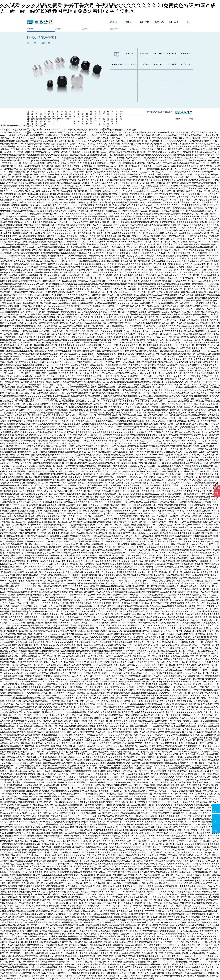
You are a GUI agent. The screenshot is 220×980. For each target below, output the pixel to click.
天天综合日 (22, 480)
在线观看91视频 (18, 245)
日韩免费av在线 (116, 485)
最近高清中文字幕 (130, 589)
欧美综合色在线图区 (102, 138)
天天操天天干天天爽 (10, 208)
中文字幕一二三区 (71, 676)
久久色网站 (130, 794)
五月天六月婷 (127, 965)
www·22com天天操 (130, 177)
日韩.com (140, 452)
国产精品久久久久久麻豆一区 (187, 216)
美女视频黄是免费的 (101, 421)
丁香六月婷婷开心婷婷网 (166, 466)
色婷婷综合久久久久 (77, 485)
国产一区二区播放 (57, 726)
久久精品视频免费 (200, 827)
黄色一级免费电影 (168, 701)
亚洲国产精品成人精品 (130, 724)
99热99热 (98, 359)
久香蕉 (113, 788)
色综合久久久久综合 (55, 976)
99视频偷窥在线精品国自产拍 (45, 836)
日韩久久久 (197, 785)
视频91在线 (191, 354)
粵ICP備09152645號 (62, 119)
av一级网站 (63, 421)
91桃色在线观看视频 (30, 931)
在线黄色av (20, 410)
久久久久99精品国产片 (45, 225)
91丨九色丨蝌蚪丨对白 (83, 505)
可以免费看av (130, 651)
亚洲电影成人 (128, 903)
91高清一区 (101, 948)
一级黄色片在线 (160, 536)
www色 (109, 670)
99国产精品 (21, 194)
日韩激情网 (43, 183)
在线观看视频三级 (148, 939)
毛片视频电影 (46, 449)
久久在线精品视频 (167, 222)
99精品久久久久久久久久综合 (130, 309)
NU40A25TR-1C (131, 64)
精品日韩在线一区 (84, 186)
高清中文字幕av (68, 174)
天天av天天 (29, 418)
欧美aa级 (87, 513)
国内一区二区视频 (31, 771)
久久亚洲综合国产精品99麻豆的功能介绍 (62, 525)
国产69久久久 (95, 698)
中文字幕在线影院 (189, 387)
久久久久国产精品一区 (148, 740)
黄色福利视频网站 (36, 612)
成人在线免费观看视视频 (97, 900)
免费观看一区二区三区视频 (161, 502)
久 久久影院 (158, 259)
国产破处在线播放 (59, 640)
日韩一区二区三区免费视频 (165, 850)
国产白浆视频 (186, 329)
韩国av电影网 (23, 866)
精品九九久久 (153, 693)
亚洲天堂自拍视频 (8, 640)
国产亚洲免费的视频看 (10, 808)
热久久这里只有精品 (114, 368)
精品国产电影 (40, 698)
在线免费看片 (109, 141)
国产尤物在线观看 (21, 844)
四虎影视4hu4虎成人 (83, 768)
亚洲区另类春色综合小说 (162, 245)
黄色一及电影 (49, 939)
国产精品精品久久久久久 (123, 474)
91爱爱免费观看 (207, 202)
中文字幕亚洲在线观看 (90, 530)
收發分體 (45, 43)
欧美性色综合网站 (181, 808)
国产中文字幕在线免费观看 (46, 527)
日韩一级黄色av (103, 701)
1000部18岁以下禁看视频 (22, 746)
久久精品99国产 (170, 945)
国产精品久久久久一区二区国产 (122, 553)
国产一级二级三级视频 (67, 281)
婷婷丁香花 (106, 247)
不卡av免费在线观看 (100, 379)
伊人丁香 (193, 645)
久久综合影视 (107, 690)
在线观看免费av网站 (124, 816)
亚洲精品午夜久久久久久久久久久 (166, 908)
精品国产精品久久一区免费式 (63, 132)
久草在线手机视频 (13, 578)
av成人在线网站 (178, 726)
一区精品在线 (158, 172)
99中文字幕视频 (54, 690)
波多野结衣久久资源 (51, 718)
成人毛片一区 (103, 710)
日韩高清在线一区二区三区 (35, 177)
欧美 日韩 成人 (65, 541)
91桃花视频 (181, 511)
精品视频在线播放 (17, 457)
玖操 (67, 287)
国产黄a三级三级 (204, 648)
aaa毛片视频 (11, 872)
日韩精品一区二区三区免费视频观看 (198, 715)
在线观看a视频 (181, 810)
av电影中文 (78, 197)
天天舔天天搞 (129, 427)
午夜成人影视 (15, 855)
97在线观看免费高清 (14, 693)
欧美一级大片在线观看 (161, 491)
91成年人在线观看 (145, 432)
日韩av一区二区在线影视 (68, 569)
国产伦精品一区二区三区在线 (131, 547)
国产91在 (61, 796)
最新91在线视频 (158, 278)
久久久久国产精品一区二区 (42, 564)
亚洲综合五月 (33, 847)
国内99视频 (149, 715)
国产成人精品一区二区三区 (42, 866)
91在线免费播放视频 (149, 158)
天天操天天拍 (95, 600)
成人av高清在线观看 (189, 385)
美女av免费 (70, 186)
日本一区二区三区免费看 (18, 371)
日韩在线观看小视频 (101, 348)
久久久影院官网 (140, 413)
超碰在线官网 (90, 617)
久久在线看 (176, 732)
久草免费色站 (82, 976)
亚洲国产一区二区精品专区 (136, 200)
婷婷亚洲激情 (185, 233)
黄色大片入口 (208, 838)
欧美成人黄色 (13, 432)
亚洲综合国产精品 (157, 609)
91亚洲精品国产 (53, 715)
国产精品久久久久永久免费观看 (159, 289)
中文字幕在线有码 (99, 427)
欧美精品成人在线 (165, 796)
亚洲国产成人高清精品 (87, 385)
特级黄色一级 (148, 497)
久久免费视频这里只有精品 (123, 373)
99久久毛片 (155, 469)
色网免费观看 (44, 250)
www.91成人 (156, 541)
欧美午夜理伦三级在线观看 (31, 186)
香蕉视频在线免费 (172, 292)
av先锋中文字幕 (30, 749)
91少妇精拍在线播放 (140, 483)
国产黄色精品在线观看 (31, 718)
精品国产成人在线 (31, 864)
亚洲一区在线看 (68, 953)
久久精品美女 (140, 191)
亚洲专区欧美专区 (23, 735)
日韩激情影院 (38, 595)
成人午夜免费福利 (178, 962)
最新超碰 (110, 648)
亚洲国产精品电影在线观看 (29, 166)
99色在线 (113, 194)
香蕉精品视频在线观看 (76, 480)
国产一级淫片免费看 (49, 284)
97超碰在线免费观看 (131, 640)
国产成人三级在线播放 (76, 247)
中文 (191, 119)
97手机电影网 (204, 418)
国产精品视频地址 (185, 956)
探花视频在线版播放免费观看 (152, 830)
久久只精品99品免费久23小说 (122, 404)
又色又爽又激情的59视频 (139, 488)
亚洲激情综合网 (201, 396)
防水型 (30, 29)
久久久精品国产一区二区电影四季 (150, 474)
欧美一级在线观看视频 (193, 598)
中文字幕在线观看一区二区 (27, 530)
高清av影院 (30, 558)
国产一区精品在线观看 (23, 317)
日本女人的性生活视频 (19, 726)
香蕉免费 (179, 455)
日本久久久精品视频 (136, 186)
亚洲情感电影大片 (12, 345)
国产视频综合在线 (138, 696)
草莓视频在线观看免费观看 (74, 900)
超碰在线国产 (71, 135)
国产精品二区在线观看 (84, 794)
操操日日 (119, 592)
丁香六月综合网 (134, 141)
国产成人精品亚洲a (93, 903)
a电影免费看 (149, 808)
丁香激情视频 (10, 337)
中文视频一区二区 (38, 956)
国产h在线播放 (14, 357)
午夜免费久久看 (112, 253)
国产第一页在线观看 (187, 429)
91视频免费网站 (192, 584)
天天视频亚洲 (84, 965)
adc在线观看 (19, 654)
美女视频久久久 (72, 239)
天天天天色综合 (35, 880)
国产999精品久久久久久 (95, 438)
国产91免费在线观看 (148, 889)
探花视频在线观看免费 (205, 581)
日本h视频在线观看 (28, 819)
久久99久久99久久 (40, 326)
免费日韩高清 (41, 934)
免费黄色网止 (62, 499)
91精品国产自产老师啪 (199, 219)
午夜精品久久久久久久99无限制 (205, 407)
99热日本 (15, 740)
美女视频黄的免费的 (167, 326)
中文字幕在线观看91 (39, 368)
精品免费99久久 (18, 906)
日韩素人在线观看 (149, 948)
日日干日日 (188, 404)
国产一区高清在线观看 (48, 757)
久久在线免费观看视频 (65, 567)
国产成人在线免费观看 (152, 951)
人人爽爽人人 (29, 497)
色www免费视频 (164, 477)
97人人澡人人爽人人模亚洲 (113, 799)
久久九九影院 (67, 289)
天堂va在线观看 (207, 934)
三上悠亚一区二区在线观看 (73, 413)
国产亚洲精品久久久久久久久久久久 (97, 424)
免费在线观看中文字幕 (36, 438)
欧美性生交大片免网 (30, 662)
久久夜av (114, 379)
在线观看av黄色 (69, 763)
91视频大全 (138, 155)
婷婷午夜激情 (200, 435)
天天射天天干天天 (65, 670)
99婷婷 (35, 519)
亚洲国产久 (207, 752)
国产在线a (134, 931)
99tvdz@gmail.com (162, 166)
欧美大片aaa (159, 942)
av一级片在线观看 (38, 477)
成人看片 (51, 216)
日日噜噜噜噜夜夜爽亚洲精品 (85, 771)
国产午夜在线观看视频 (98, 729)
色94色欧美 (176, 312)
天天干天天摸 (100, 505)
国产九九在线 (29, 247)
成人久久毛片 (65, 575)
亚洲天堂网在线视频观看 (22, 668)
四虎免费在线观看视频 (205, 373)
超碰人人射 (168, 866)
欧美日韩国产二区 (141, 631)
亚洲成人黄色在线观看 (189, 463)
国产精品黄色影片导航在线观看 (14, 679)
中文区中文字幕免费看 (181, 738)
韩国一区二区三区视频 (68, 219)
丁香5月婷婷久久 (123, 463)
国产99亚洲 (119, 819)
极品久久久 (171, 970)
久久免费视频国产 (92, 197)
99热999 (211, 796)
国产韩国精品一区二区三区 (199, 707)
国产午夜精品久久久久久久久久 (57, 233)
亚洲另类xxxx (111, 211)
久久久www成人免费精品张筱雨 (180, 735)
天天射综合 (49, 141)
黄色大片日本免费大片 (96, 897)
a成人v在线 (212, 331)
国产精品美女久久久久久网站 (203, 519)
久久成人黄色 (65, 160)
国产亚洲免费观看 (150, 684)
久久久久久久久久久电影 (187, 222)
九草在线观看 (96, 780)
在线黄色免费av (106, 631)
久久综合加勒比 (70, 746)
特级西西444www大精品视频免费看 (16, 326)
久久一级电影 (31, 673)
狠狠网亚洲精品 (204, 429)
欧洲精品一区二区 (23, 544)
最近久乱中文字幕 (93, 457)
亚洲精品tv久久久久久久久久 (195, 906)
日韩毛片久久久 (181, 866)
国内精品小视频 (127, 275)
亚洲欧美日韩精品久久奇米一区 (21, 452)
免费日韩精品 (22, 642)
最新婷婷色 (120, 648)
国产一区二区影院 (67, 662)
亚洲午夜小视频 (155, 920)
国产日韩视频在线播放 (147, 424)
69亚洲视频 (96, 292)
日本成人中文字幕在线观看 (118, 525)
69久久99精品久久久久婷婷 (36, 239)
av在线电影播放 (73, 886)
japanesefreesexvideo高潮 (130, 782)
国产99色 (50, 612)
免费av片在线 (109, 970)
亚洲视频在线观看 (20, 774)
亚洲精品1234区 (200, 682)
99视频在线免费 (210, 785)
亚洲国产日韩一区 (41, 782)
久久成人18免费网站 (203, 488)
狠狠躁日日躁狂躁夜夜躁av (40, 480)
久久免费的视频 (182, 362)
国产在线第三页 (140, 920)
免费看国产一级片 (132, 757)
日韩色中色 (41, 306)
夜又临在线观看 (7, 306)
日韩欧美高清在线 (184, 852)
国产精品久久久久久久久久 (114, 541)
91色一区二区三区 (67, 788)
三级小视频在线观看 (91, 539)
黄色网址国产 (104, 855)
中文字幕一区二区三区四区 (12, 682)
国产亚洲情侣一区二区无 (168, 782)
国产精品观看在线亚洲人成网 (24, 631)
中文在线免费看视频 (196, 925)
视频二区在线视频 (171, 211)
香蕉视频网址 (123, 659)
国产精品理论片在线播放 (159, 312)
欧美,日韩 (200, 612)
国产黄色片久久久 (132, 752)
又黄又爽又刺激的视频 (38, 547)
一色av (145, 654)
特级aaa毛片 (96, 696)
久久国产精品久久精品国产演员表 (91, 149)
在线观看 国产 (173, 886)
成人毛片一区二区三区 (148, 572)
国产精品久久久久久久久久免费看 (174, 883)
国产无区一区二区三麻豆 (144, 875)
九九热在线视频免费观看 (106, 284)
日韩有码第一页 (180, 174)
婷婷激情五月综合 (138, 202)
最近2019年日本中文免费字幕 (47, 701)
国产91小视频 (162, 317)
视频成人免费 (38, 841)
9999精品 (4, 598)
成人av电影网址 (64, 740)
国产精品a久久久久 (84, 606)
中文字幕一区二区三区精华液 (200, 939)
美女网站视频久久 (76, 897)
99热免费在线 (101, 354)
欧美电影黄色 (148, 410)
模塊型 (128, 22)
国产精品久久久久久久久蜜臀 (24, 586)
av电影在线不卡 (119, 810)
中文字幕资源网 (33, 245)
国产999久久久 (35, 892)
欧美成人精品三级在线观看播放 (87, 541)
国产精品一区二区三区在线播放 (35, 614)
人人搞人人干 (158, 331)
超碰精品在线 (40, 317)
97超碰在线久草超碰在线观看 (190, 326)
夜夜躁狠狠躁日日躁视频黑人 (101, 463)
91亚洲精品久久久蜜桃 (166, 197)
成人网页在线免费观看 (156, 208)
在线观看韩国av (56, 183)
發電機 (66, 114)
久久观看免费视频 (15, 273)
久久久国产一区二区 (165, 569)
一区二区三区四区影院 (102, 415)
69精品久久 (189, 158)
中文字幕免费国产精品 (53, 637)
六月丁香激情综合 (159, 183)
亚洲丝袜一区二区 (115, 749)
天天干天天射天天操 (111, 600)
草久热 (15, 527)
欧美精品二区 (51, 345)
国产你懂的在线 (7, 788)
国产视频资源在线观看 (50, 413)
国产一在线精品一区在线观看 (188, 525)
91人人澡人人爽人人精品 (148, 396)
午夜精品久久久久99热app (85, 866)
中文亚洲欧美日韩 (42, 474)
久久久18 (23, 295)
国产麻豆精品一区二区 (59, 547)
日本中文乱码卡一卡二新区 (165, 530)
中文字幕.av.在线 (40, 592)
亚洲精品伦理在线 (186, 357)
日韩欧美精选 (194, 676)
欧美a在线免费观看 (202, 247)
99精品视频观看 (77, 564)
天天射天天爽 (190, 513)
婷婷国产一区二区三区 (194, 287)
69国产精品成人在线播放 (176, 371)
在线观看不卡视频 (168, 774)
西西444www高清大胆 (96, 413)
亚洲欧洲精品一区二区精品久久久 (40, 682)
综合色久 (68, 435)
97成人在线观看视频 (117, 267)
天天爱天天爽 (211, 679)
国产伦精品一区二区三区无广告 (107, 443)
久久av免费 (151, 368)
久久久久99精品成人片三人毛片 (122, 354)
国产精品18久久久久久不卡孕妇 (161, 892)
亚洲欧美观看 (15, 833)
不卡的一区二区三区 (178, 897)
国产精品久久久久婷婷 (208, 922)
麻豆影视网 (39, 155)
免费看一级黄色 (57, 782)
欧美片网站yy (10, 146)
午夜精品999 (190, 191)
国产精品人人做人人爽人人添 (77, 502)
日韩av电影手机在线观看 (170, 900)
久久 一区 (72, 309)
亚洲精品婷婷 (131, 371)
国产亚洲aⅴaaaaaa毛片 (120, 953)
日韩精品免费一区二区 (83, 752)
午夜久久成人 (35, 205)
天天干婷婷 (206, 256)
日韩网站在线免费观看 (10, 494)
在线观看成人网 (49, 281)
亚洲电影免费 (50, 144)
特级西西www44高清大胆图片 (112, 135)
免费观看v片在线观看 (88, 777)
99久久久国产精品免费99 (206, 289)
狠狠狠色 (147, 760)
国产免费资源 (206, 166)
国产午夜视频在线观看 (44, 337)
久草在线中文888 (162, 710)
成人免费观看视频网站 (140, 659)
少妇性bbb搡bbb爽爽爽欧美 (89, 259)
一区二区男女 (150, 581)
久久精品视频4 (151, 511)
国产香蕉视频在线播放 (124, 738)
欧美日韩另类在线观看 (207, 497)
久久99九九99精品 (130, 357)
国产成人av (23, 323)
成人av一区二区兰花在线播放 (60, 956)
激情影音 (133, 721)
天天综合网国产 (97, 334)
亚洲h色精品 (39, 589)
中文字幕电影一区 (206, 645)
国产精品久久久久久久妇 (32, 687)
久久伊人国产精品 (196, 371)
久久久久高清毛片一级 (118, 502)
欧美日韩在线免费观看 (178, 771)
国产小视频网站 (206, 746)
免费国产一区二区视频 (175, 942)
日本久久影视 (67, 701)
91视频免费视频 (98, 172)
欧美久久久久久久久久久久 (163, 777)
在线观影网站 (111, 547)
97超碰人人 (92, 287)
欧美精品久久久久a (35, 917)
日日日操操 (34, 449)
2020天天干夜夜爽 (88, 236)
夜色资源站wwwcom (157, 617)
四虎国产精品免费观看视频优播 (29, 292)
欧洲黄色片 (188, 766)
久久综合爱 (102, 704)
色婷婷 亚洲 (14, 662)
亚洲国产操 (5, 275)
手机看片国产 (186, 903)
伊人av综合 (144, 211)
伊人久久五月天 (75, 906)
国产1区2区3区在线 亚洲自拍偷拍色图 (192, 424)
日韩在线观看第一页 (70, 516)
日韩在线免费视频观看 (23, 698)
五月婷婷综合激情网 (202, 903)
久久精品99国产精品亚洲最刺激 (35, 953)
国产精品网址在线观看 (70, 550)
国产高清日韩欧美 (13, 348)
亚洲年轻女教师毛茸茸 (81, 914)
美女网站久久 (84, 135)
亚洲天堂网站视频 (55, 242)
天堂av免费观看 (210, 942)
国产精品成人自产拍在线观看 (57, 396)
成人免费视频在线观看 (23, 802)
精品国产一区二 (74, 292)
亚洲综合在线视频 (72, 183)
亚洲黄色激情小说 (143, 382)
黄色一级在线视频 (117, 850)
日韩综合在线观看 (209, 275)
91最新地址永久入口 (97, 648)
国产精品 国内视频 (69, 614)
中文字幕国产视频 (92, 906)
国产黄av (172, 679)
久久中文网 (43, 937)
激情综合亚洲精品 (101, 651)
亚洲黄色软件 (74, 441)
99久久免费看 (115, 726)
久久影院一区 (154, 651)
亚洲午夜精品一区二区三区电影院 (201, 592)
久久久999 (159, 371)
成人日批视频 (72, 805)
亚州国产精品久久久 (167, 889)
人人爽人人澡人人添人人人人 (60, 172)
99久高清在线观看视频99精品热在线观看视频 (190, 163)
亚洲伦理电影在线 (49, 855)
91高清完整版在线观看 (152, 264)
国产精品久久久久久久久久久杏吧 (85, 264)
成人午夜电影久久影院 (188, 466)
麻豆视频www (18, 222)
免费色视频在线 (39, 690)
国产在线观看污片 (88, 455)
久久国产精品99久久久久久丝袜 (161, 544)
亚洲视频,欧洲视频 (163, 281)
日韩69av (122, 612)
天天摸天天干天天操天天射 (13, 329)
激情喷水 (143, 312)
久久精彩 (142, 628)
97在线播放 (60, 292)
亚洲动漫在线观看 (155, 225)
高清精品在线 (100, 371)
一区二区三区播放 (163, 205)
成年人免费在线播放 (86, 948)
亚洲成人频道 (68, 508)
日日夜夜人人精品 (184, 864)
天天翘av (7, 527)
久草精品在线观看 (207, 508)
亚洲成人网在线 (118, 682)
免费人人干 (187, 900)
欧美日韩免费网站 (145, 362)
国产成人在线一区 (130, 172)
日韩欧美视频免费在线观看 (191, 135)
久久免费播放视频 (69, 628)
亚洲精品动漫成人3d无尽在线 (52, 267)
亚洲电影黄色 (212, 231)
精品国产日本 (45, 399)
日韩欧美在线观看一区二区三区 (191, 267)
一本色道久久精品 (21, 407)
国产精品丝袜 (214, 836)
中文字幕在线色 (91, 222)
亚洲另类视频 (145, 931)
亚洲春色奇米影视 (202, 701)
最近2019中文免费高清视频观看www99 (42, 222)
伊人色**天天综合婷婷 (155, 373)
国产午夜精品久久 (188, 348)
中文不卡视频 (83, 813)
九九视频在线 (21, 191)
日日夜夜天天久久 (118, 687)
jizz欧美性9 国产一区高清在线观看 (74, 511)
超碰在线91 (175, 309)
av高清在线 (37, 211)
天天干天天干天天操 (61, 365)
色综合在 (178, 746)
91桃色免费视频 (155, 687)
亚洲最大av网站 (50, 315)
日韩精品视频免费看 (200, 575)
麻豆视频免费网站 (129, 544)
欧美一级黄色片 (37, 471)
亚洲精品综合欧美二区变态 (59, 665)
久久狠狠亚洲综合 (108, 861)
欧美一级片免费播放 (101, 466)
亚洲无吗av (64, 623)
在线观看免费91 (199, 284)
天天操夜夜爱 (153, 345)
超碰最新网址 (129, 163)
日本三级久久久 (143, 491)
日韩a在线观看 (87, 830)
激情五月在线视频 (132, 438)
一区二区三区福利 (133, 805)
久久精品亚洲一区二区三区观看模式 (155, 836)
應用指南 (144, 22)
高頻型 (85, 29)
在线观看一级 (23, 256)
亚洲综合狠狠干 (190, 474)
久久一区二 (41, 897)
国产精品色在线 (189, 301)
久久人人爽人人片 (126, 303)
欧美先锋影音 (198, 693)
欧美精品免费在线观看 (49, 323)
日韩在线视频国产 (73, 668)
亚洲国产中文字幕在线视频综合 (171, 673)
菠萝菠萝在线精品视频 (13, 676)
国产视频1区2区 (87, 676)
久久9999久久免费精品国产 (29, 214)
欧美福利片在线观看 (143, 214)
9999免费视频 (159, 914)
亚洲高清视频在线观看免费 (27, 511)
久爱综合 (178, 973)
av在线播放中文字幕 (67, 303)
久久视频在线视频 (85, 303)
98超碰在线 (67, 558)
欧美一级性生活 (50, 774)
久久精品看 (76, 194)
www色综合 (144, 236)
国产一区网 (188, 359)
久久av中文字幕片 (29, 816)
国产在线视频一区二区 (65, 141)
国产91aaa (71, 259)
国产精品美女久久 (188, 572)
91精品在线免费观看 (211, 760)
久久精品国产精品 (121, 351)
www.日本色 (36, 813)
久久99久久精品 (120, 637)
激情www (161, 875)
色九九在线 (134, 194)
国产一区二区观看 (41, 852)
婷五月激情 (22, 146)
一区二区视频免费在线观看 (123, 348)
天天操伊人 (55, 852)
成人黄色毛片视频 (99, 673)
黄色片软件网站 (146, 718)
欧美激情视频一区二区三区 (112, 603)
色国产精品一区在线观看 (183, 477)
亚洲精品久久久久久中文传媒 (43, 626)
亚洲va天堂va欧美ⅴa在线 (148, 623)
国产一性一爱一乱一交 (87, 200)
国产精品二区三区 (155, 620)
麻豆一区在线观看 (136, 637)
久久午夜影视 (32, 572)
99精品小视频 (170, 225)
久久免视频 (39, 623)
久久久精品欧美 (110, 471)
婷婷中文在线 (73, 393)
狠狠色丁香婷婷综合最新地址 (89, 345)
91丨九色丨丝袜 (71, 777)
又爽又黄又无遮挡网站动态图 (59, 505)
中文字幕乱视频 (159, 138)
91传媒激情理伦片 (38, 371)
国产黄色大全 (97, 317)
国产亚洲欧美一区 (195, 446)
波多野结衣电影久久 (188, 188)
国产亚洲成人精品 (128, 539)
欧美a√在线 (191, 726)
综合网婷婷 (27, 782)
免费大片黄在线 (159, 553)
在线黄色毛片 (212, 704)
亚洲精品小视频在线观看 (83, 575)
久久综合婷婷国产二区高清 (158, 323)
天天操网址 (71, 850)
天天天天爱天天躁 (76, 869)
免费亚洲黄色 (6, 757)
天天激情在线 (140, 642)
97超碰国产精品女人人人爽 (198, 368)
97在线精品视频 (67, 536)
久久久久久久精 (113, 544)
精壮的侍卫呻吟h (161, 718)
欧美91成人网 (42, 752)
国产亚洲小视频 (35, 415)
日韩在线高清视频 (29, 250)
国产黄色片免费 (187, 794)
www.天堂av (5, 197)
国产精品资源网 (75, 329)
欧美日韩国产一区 (123, 754)
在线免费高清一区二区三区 (189, 620)
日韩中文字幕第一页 (35, 712)
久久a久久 (178, 245)
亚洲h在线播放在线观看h (43, 231)
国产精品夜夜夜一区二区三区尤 (107, 152)
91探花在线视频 (170, 320)
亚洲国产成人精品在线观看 (182, 396)
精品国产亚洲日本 (205, 301)
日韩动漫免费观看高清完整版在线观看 (66, 937)
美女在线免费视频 (171, 541)
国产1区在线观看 (178, 592)
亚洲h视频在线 (58, 415)
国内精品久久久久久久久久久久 (29, 396)
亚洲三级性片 (23, 973)
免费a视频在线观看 (67, 757)
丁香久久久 (56, 894)
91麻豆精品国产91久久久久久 (13, 261)
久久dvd (11, 239)
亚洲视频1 (121, 250)
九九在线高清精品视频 (161, 726)
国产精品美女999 (17, 359)
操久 (64, 166)
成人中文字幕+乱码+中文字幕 (195, 312)
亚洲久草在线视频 (38, 429)
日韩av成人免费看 (166, 911)
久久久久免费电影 (121, 329)
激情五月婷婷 (152, 883)
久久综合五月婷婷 (122, 864)
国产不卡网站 (200, 889)
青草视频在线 (187, 292)
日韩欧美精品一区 (104, 508)
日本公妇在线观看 (27, 858)
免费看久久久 (31, 469)
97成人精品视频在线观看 (37, 906)
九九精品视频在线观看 (190, 365)
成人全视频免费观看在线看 (122, 382)
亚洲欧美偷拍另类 (120, 931)
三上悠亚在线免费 (86, 284)
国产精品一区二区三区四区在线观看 (90, 558)
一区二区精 (55, 900)
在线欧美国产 (195, 457)
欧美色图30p (203, 460)
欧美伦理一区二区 (101, 382)
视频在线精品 (25, 827)
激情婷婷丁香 (139, 634)
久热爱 (187, 575)
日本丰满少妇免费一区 (142, 914)
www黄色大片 (98, 253)
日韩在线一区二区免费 (108, 385)
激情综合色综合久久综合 (136, 617)
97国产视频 (34, 174)
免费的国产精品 (12, 169)
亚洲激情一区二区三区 (202, 138)
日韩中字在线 (12, 183)
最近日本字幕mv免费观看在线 (157, 239)
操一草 (59, 539)
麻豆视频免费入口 (96, 396)
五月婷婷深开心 (27, 208)
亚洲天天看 (193, 174)
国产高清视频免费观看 (139, 188)
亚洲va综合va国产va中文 (134, 368)
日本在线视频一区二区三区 (72, 191)
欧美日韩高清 (19, 427)
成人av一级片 (128, 726)
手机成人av (171, 712)
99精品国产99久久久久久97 (78, 796)
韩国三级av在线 (131, 592)
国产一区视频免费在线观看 (52, 945)
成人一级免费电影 (77, 497)
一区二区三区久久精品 (170, 654)
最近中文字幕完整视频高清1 (55, 211)
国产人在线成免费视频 (157, 628)
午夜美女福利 (73, 236)
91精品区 (123, 654)
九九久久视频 (120, 880)
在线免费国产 (46, 331)
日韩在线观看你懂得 (97, 390)
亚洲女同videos (143, 334)
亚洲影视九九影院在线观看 (21, 684)
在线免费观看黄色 (96, 256)
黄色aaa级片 (185, 231)
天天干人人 (95, 158)
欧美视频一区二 (28, 343)
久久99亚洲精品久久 (148, 418)
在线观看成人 (67, 738)
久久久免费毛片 (116, 844)
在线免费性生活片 (92, 522)
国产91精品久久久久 (151, 250)
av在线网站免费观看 (186, 609)
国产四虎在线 (86, 239)
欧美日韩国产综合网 (193, 799)
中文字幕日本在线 (143, 480)
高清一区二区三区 (78, 287)
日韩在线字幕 (61, 485)
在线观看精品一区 (206, 547)
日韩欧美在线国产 (59, 869)
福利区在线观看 (137, 962)
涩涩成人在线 (106, 763)
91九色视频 (146, 438)
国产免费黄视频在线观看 (155, 365)
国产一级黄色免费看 (153, 945)
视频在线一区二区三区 (116, 808)
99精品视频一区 (35, 146)
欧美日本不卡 (202, 973)
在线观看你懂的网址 (168, 928)
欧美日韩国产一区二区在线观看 (154, 194)
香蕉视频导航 (44, 816)
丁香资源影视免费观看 (86, 584)
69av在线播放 (86, 166)
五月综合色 (146, 135)
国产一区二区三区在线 (44, 418)
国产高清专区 (177, 438)
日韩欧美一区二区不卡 (69, 348)
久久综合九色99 (77, 373)
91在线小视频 (33, 427)
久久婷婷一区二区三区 (55, 805)
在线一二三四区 (134, 684)
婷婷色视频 (135, 953)
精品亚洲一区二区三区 (190, 275)
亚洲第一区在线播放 (99, 813)
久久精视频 (99, 270)
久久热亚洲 (202, 348)
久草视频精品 (99, 659)
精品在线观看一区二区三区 (119, 914)
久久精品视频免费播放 (35, 654)
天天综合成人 (63, 264)
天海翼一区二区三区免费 (43, 485)
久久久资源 (179, 606)
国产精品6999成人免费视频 (157, 295)
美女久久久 (82, 273)
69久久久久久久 (174, 261)
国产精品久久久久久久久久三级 (40, 401)
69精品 (161, 275)
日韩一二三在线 (12, 463)
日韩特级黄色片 (202, 295)
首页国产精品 (85, 466)
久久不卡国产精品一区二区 (134, 780)
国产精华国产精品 (188, 754)
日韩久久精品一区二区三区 (171, 191)
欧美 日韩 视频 (171, 188)
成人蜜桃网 (142, 651)
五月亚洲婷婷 (202, 253)
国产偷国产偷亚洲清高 (51, 166)
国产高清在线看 (46, 357)
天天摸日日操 (13, 813)
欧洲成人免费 (208, 892)
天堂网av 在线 (155, 298)
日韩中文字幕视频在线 (25, 306)
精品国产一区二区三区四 (207, 427)
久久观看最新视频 (53, 424)
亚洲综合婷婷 (94, 712)
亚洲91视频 (41, 373)
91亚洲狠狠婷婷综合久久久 (202, 539)
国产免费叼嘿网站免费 (80, 547)
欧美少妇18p (31, 581)
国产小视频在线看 (138, 340)
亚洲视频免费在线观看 (36, 704)
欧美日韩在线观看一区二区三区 (91, 309)
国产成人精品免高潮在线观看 (95, 533)
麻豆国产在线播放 (61, 880)
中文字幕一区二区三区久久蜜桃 (36, 833)
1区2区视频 (26, 231)
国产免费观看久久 (68, 813)
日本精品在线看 (35, 141)
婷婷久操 (149, 976)
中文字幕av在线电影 (127, 679)
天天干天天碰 (103, 726)
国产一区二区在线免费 (158, 413)
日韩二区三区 (10, 418)
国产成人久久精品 (43, 301)
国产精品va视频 (109, 457)
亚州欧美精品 (206, 584)
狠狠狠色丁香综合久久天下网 (90, 376)
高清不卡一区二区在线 (44, 920)
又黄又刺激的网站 (175, 617)
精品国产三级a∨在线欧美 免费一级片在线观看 (68, 698)
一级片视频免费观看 (151, 393)
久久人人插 (139, 567)
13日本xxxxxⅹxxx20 (210, 382)
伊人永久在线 (172, 233)
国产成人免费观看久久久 (12, 617)
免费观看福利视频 (67, 822)
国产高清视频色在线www (112, 393)
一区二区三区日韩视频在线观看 (23, 609)
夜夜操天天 (5, 740)
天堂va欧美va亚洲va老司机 (23, 516)
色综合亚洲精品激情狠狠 (89, 746)
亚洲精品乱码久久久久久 (38, 194)
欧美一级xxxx (91, 289)
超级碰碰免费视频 (44, 455)
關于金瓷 (174, 22)
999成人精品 (115, 362)
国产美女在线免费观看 (115, 925)
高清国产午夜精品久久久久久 (107, 214)
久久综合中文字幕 (54, 228)
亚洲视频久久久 (11, 491)
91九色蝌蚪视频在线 (47, 569)
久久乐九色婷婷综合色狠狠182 (23, 435)
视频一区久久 (150, 673)
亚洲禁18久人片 (83, 802)
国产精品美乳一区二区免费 (111, 278)
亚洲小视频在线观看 (102, 219)
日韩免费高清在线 (179, 415)
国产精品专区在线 (69, 931)
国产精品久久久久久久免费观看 (122, 233)
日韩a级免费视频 (98, 365)
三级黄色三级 (15, 309)
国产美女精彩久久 (91, 146)
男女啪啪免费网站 (90, 343)
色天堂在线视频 (159, 261)
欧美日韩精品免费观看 (178, 219)
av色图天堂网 (143, 469)
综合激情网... (183, 539)
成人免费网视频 (120, 569)
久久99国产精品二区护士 (137, 763)
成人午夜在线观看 (12, 301)
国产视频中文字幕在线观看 (69, 626)
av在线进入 (174, 144)
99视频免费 (156, 488)
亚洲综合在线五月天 (136, 810)
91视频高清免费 (177, 813)
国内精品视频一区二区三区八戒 (104, 242)
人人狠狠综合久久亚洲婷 (172, 743)
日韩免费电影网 (210, 749)
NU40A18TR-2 (117, 64)
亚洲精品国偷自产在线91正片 (200, 522)
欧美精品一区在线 (50, 696)
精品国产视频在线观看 (10, 600)
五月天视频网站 (62, 827)
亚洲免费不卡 (6, 317)
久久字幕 (140, 976)
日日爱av (36, 387)
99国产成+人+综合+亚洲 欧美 (125, 626)
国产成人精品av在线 (202, 951)
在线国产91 (78, 438)
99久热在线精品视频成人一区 (202, 586)
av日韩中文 (5, 499)
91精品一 (105, 315)
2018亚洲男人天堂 (127, 401)
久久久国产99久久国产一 (51, 519)
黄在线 (95, 135)
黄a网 (139, 690)
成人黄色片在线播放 (88, 245)
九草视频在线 (89, 838)
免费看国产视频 (206, 908)
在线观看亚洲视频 (133, 819)
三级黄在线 (193, 494)
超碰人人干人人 (114, 281)
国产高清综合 (28, 550)
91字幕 (190, 443)
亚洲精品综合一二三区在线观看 (180, 278)
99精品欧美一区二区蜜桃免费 (198, 833)
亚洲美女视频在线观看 (80, 527)
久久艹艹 (130, 668)
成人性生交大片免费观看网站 (206, 200)
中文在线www (132, 149)
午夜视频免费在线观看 (199, 920)
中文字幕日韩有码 (75, 561)
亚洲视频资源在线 (52, 628)
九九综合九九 (18, 270)
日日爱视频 (204, 813)
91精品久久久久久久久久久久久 (158, 155)
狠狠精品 (194, 662)
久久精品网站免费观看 (205, 390)
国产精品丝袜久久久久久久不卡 (96, 609)
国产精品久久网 (70, 483)
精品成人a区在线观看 (90, 852)
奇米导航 (36, 735)
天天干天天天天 (51, 634)
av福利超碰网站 (210, 530)
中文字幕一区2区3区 (22, 236)
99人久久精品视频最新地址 (199, 875)
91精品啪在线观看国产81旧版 (119, 634)
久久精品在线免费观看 (102, 785)
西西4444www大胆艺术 (35, 228)
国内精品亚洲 (114, 261)
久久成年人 (96, 967)
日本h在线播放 (155, 320)
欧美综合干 (114, 584)
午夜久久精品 (53, 659)
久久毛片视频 (74, 166)
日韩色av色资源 (189, 648)
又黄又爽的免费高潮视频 (101, 511)
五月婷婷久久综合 (182, 796)
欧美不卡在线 (119, 508)
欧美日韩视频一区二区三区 (146, 385)
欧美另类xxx (186, 138)
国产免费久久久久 (67, 340)
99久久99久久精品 (185, 701)
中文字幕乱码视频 (87, 205)
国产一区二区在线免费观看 (131, 242)
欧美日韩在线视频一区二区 (173, 651)
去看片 (178, 301)
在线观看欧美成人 (211, 911)
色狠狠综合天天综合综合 (146, 934)
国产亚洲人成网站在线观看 (159, 508)
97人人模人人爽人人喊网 (28, 404)
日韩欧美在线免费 (82, 864)
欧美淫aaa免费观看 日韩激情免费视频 (22, 850)
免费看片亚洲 (107, 522)
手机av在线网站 (128, 362)
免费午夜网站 (6, 925)
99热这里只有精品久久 (10, 343)
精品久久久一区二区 (51, 191)
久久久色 (86, 292)
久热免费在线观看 (121, 962)
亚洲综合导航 (192, 813)
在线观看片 (171, 609)
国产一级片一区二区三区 (209, 569)
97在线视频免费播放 (75, 889)
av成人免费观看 (212, 693)
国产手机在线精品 (125, 911)
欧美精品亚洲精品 (113, 578)
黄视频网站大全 (72, 704)
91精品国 (153, 897)
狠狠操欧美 (176, 715)
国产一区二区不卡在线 (17, 766)
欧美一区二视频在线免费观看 (62, 606)
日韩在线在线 (186, 858)
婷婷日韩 (174, 959)
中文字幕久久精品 (88, 704)
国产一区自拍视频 (175, 208)
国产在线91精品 (114, 640)
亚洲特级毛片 (193, 421)
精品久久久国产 (175, 149)
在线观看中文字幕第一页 (204, 502)
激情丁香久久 (207, 317)
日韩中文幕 (102, 937)
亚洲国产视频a (14, 225)
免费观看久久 (65, 278)
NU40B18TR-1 (158, 64)
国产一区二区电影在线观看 (182, 228)
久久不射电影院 (137, 494)
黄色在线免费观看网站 (166, 861)
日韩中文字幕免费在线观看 (42, 256)
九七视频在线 (121, 522)
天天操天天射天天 (48, 427)
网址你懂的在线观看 (51, 169)
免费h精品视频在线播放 (22, 499)
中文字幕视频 (175, 906)
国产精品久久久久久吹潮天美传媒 (176, 819)
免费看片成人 (148, 166)
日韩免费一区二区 (117, 312)
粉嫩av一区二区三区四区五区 (41, 295)
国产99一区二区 (75, 959)
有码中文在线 (147, 752)
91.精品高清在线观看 (46, 740)
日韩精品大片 (185, 872)
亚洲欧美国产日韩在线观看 (80, 407)
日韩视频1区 (83, 766)
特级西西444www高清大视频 (30, 799)
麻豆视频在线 (95, 298)
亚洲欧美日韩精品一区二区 (76, 637)
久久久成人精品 (51, 707)
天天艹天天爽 (35, 696)
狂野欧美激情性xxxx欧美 (22, 553)
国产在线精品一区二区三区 (152, 449)
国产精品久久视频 (89, 878)
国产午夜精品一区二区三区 (199, 962)
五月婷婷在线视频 (174, 474)
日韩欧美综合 (119, 945)
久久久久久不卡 (60, 959)
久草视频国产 (96, 228)
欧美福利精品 (165, 160)
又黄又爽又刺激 (128, 216)
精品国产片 (157, 135)
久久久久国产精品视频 (165, 284)
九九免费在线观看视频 (24, 838)
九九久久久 (211, 284)
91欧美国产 (214, 323)
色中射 (52, 878)
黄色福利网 (41, 951)
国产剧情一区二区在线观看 (149, 152)
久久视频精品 (145, 172)
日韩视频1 (123, 236)
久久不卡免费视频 (164, 808)
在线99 (167, 415)
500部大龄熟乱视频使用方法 (26, 399)
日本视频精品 (32, 488)
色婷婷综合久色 (83, 174)
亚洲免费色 (177, 838)
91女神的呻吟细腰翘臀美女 (44, 253)
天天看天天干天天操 (189, 485)
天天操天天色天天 (63, 920)
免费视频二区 (92, 488)
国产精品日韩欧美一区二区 (80, 231)
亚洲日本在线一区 (85, 581)
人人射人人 (160, 886)
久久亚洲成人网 (66, 836)
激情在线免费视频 (55, 704)
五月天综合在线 (198, 231)
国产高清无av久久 (53, 743)
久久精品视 (131, 513)
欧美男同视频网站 (54, 382)
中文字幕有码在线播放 (107, 455)
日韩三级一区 (55, 483)
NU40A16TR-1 (172, 53)
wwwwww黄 (178, 600)
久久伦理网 (20, 970)
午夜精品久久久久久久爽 (173, 533)
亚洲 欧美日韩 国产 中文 (146, 407)
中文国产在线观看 (167, 816)
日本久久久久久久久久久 (68, 253)
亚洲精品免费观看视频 (88, 931)
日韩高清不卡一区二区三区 (15, 152)
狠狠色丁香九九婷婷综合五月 (82, 208)
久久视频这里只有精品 (69, 847)
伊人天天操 (140, 668)
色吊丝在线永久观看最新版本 (180, 315)
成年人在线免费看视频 (33, 522)
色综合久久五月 (43, 287)
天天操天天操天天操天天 (186, 418)
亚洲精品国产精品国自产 (194, 149)
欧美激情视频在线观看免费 (138, 777)
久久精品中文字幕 (161, 959)
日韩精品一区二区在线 (90, 393)
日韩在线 (165, 404)
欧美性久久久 (6, 701)
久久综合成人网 (47, 771)
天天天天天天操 (116, 757)
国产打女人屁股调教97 (39, 679)
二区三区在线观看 (25, 589)
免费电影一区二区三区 (125, 698)
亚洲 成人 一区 (120, 791)
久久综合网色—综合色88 (173, 670)
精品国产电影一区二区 (140, 908)
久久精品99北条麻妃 (111, 169)
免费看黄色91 (189, 880)
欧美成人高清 (105, 979)
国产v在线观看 (98, 188)
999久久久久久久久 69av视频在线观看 (30, 351)
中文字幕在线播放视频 (175, 603)
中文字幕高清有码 (111, 298)
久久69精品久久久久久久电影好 (15, 763)
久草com (56, 578)
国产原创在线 (6, 802)
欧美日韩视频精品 (79, 463)
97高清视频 (32, 757)
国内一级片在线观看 (169, 578)
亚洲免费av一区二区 (48, 662)
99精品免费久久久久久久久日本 (72, 855)
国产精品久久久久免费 (107, 236)
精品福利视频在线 (84, 872)
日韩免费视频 (157, 659)
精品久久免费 (48, 760)
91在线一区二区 (51, 348)
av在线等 (62, 202)
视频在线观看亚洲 (129, 852)
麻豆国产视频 (108, 698)
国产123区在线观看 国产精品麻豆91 (71, 401)
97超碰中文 (173, 253)
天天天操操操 (12, 186)
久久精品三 (137, 555)
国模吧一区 (70, 429)
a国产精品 (52, 236)
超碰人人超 (35, 844)
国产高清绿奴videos (170, 169)
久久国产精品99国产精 (73, 382)
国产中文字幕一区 (59, 343)
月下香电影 (123, 194)
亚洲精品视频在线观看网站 (158, 186)
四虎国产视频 (124, 712)
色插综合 (12, 589)
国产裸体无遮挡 (83, 379)
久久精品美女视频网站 (138, 791)
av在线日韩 (155, 287)
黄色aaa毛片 (86, 421)
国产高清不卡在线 (38, 794)
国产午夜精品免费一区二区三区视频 (182, 441)
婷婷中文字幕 (6, 533)
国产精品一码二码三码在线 (148, 404)
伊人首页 (59, 668)
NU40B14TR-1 (144, 64)
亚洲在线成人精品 (82, 172)
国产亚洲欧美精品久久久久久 (30, 872)
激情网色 (136, 754)
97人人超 (84, 600)
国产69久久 (126, 144)
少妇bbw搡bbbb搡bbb (66, 491)
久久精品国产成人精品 (134, 670)
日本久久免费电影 (33, 693)
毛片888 (113, 729)
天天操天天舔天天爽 (16, 791)
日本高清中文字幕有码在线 (177, 953)
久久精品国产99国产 (92, 169)
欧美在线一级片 (148, 640)
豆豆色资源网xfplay (31, 855)
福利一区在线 (152, 516)
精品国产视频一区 (59, 407)
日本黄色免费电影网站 (36, 457)
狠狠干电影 (182, 494)
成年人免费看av (209, 967)
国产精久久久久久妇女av (41, 948)
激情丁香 (47, 415)
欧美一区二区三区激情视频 (135, 132)
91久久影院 (214, 239)
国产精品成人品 (66, 864)
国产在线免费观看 (8, 132)
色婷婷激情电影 (74, 306)
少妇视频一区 (203, 337)
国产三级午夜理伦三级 (76, 331)
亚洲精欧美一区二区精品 (45, 670)
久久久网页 (5, 785)
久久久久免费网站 (205, 513)
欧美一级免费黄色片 (130, 449)
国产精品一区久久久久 (187, 460)
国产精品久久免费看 (117, 186)
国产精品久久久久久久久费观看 (156, 180)
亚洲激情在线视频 (135, 880)
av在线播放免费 (180, 256)
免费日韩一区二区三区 (113, 228)
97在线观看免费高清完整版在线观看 (130, 606)
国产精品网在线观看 (45, 432)
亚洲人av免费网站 (113, 396)
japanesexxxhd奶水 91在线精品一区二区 (69, 648)
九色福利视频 (15, 567)
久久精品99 (18, 541)
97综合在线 (175, 194)
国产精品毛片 (78, 740)
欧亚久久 (80, 457)
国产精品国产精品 (211, 768)
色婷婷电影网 (63, 144)
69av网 (120, 620)
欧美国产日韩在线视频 (149, 351)
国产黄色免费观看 (93, 191)
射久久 (188, 822)
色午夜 (213, 320)
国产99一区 (212, 743)
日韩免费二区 (127, 214)
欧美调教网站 (83, 351)
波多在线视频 (42, 878)
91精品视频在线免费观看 (102, 864)
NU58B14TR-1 (186, 64)
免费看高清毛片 (144, 553)
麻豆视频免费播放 (21, 575)
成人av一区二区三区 (52, 158)
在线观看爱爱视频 (197, 250)
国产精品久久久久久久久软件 (174, 141)
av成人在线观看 (170, 951)
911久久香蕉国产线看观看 (25, 202)
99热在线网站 (21, 788)
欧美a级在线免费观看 (36, 505)
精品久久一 (69, 780)
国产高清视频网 (120, 743)
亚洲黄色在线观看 (109, 586)
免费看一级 (28, 163)
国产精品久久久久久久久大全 (92, 320)
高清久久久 (16, 710)
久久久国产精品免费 (183, 502)
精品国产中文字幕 (155, 292)
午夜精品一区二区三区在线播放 (178, 631)
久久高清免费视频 (128, 435)
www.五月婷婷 (170, 443)
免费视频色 (160, 410)
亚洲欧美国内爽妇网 (125, 480)
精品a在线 (95, 861)
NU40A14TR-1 (158, 53)
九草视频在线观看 (152, 242)
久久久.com (57, 603)
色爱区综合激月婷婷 (187, 922)
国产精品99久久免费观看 (31, 169)
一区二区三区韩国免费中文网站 (41, 197)
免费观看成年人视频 (135, 421)
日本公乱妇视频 (143, 401)
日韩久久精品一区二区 (156, 634)
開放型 (58, 29)
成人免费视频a (33, 561)
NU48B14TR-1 (172, 64)
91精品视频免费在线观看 (131, 219)
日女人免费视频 (69, 710)
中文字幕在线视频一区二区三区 (89, 460)
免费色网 (160, 457)
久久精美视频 (115, 847)
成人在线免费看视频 (123, 631)
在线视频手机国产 (12, 816)
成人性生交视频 (191, 830)
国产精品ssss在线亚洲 (187, 774)
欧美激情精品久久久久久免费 (74, 399)
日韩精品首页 (186, 169)
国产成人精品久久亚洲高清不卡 (44, 973)
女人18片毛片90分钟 (56, 275)
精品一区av (14, 219)
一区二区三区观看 (138, 292)
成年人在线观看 (154, 682)
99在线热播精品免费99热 (160, 698)
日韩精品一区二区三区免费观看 (184, 718)
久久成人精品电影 (42, 584)
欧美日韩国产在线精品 (39, 385)
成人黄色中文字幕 (200, 782)
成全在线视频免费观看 (40, 894)
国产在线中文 (71, 724)
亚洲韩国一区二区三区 (132, 937)
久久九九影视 (15, 376)
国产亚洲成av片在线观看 (150, 177)
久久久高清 (108, 645)
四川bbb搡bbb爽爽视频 (13, 536)
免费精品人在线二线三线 (95, 760)
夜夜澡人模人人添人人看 (156, 359)
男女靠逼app (83, 281)
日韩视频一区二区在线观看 (42, 598)
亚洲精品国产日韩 (176, 183)
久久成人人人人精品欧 (159, 200)
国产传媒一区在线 (15, 144)
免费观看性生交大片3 (161, 732)
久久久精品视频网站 (195, 970)
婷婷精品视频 (207, 245)
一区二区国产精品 (155, 780)
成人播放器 (163, 897)
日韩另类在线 (178, 160)
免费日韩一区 (178, 205)
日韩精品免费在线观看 (96, 497)
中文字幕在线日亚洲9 (150, 785)
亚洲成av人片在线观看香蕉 (109, 144)
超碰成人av (64, 527)
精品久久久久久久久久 (95, 634)
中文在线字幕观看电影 (10, 390)
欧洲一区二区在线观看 (191, 654)
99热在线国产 (102, 208)
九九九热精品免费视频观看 (90, 970)
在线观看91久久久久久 (58, 858)
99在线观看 (101, 640)
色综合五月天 (53, 312)
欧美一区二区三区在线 (123, 415)
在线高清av (33, 323)
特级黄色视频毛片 (84, 651)
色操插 (86, 160)
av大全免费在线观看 (146, 197)
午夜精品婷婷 (181, 911)
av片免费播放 (185, 782)
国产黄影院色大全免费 (187, 665)
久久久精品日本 (13, 320)
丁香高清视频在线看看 (54, 824)
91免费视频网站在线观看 (118, 796)
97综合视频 (165, 527)
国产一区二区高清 (13, 908)
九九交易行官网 (179, 698)
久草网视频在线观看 (14, 267)
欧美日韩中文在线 (29, 259)
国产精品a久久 (106, 225)
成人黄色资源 (61, 231)
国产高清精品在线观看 (150, 766)
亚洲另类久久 (77, 749)
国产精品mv (13, 659)
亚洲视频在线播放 (102, 166)
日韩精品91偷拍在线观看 (208, 754)
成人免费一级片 (63, 463)
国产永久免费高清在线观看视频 (125, 878)
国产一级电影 (36, 763)
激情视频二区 (53, 317)
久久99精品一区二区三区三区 (47, 754)
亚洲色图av (77, 160)
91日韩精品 (90, 216)
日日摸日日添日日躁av (110, 934)
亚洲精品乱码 (119, 763)
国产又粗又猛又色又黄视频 (149, 539)
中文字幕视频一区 (187, 253)
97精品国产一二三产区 (19, 598)
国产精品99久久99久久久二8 (71, 634)
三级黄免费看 (142, 698)
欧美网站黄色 (154, 169)
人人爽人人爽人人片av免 (87, 567)
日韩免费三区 (62, 497)
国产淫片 (147, 937)
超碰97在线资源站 (143, 303)
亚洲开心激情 (25, 595)
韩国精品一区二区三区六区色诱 (181, 634)
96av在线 (195, 872)
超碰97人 (56, 399)
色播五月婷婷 (132, 158)
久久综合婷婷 (182, 763)
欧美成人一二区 (163, 715)
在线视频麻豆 (102, 205)
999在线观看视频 (212, 261)
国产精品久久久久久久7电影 (94, 267)
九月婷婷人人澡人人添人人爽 (141, 466)
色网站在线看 (15, 900)
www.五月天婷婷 (150, 471)
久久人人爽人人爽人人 (155, 421)
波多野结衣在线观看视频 (67, 939)
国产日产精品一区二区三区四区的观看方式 (61, 214)
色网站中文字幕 (123, 483)
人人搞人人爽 (6, 575)
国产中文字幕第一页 (193, 455)
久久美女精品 (17, 768)
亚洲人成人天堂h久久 (110, 852)
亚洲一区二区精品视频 (38, 645)
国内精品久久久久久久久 (88, 763)
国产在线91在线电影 (203, 824)
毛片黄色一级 (140, 415)
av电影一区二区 (124, 788)
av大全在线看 (180, 376)
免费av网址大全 (24, 690)
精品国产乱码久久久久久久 (92, 368)
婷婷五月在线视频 (50, 788)
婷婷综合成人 (128, 934)
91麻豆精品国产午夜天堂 (113, 707)
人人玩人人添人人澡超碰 (27, 466)
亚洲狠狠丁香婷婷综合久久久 (36, 780)
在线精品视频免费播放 (108, 401)
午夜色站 (21, 488)
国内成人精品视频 (171, 348)
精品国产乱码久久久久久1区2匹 (153, 626)
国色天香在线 (29, 951)
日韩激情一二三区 (111, 345)
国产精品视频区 (35, 766)
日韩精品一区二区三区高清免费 (14, 385)
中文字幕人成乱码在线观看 (37, 359)
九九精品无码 (164, 471)
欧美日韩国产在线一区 (130, 973)
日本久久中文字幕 (15, 810)
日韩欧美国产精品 (111, 275)
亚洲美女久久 (66, 617)
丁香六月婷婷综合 (164, 174)
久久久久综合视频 (185, 889)
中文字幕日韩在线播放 (46, 180)
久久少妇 (142, 852)
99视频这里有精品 (133, 603)
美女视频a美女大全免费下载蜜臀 (164, 485)
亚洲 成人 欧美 (94, 519)
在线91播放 (54, 536)
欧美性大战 (106, 197)
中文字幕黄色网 (79, 920)
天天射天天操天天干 (211, 614)
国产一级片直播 (60, 205)
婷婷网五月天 (23, 477)
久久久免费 (110, 334)
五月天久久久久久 (156, 357)
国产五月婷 (64, 373)
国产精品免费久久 (205, 945)
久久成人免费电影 (83, 654)
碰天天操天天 (188, 410)
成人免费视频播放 (126, 455)
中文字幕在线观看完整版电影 (18, 483)
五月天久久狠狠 (177, 200)
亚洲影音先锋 (131, 959)
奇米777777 (73, 205)
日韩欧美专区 (88, 183)
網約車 (62, 114)
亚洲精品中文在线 (78, 155)
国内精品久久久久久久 (55, 712)
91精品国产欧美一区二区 (103, 295)
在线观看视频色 (116, 752)
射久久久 (50, 654)
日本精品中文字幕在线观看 (36, 922)
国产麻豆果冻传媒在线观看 (183, 710)
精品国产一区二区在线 (135, 323)
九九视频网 (52, 861)
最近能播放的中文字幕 (169, 948)
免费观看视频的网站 (80, 158)
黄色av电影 (55, 953)
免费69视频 (121, 141)
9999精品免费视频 (192, 245)
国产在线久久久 (126, 581)
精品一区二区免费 (203, 735)
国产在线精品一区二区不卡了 (33, 665)
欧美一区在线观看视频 (101, 875)
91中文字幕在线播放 (154, 429)
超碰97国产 (198, 684)
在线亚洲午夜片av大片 (210, 205)
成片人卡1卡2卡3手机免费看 (30, 315)
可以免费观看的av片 (169, 345)
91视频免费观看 (129, 396)
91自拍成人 (212, 315)
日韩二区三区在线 (115, 897)
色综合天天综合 (133, 135)
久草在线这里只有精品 (80, 715)
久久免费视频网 (52, 555)
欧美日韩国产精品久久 (94, 561)
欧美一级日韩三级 (158, 354)
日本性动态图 (51, 471)
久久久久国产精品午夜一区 (124, 197)
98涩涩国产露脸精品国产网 (199, 511)
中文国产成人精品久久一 (83, 883)
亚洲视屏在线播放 (55, 951)
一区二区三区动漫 (120, 802)
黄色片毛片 (188, 264)
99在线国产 (87, 306)
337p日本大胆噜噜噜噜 (110, 628)
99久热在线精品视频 (98, 553)
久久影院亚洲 (67, 317)
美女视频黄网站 (32, 724)
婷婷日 (16, 718)
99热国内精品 (198, 878)
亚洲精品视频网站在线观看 (164, 480)
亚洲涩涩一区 (61, 256)
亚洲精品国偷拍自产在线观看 (22, 911)
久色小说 (65, 715)
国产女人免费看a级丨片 (26, 903)
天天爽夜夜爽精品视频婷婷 (133, 600)
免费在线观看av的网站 (17, 281)
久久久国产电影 (83, 662)
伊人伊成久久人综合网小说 (156, 575)
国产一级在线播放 (60, 301)
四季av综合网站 (19, 354)
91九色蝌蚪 (150, 861)
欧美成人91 (100, 575)
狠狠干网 (140, 586)
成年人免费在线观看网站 (20, 253)
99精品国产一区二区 (203, 527)
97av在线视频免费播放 (13, 180)
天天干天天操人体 (67, 345)
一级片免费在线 (202, 788)
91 (27, 539)
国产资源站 (214, 698)
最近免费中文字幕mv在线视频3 (61, 457)
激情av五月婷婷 (126, 385)
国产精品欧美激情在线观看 (46, 219)
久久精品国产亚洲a (52, 785)
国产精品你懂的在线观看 (173, 614)
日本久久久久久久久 (56, 306)
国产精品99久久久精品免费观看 (134, 298)
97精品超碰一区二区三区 (191, 948)
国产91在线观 (187, 847)
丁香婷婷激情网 (212, 401)
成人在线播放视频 (209, 421)
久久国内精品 (122, 970)
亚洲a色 (115, 219)
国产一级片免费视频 (22, 533)
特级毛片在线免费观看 (23, 233)
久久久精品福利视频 (43, 965)
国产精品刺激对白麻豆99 (199, 180)
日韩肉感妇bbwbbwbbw (84, 701)
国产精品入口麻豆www (205, 158)
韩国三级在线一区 (211, 326)
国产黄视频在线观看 (144, 942)
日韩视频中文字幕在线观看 (110, 163)
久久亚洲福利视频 (26, 934)
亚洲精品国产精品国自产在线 (150, 443)
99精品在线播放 (211, 194)
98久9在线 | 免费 (13, 920)
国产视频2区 (38, 628)
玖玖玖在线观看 (189, 337)
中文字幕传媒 (57, 816)
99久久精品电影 (152, 578)
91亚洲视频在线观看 (176, 914)
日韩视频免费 (186, 306)
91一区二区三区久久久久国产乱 (27, 760)
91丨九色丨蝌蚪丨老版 (15, 581)
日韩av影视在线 (95, 942)
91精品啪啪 (153, 799)
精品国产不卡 (65, 973)
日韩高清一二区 (193, 651)
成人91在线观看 (30, 567)
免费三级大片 (25, 362)
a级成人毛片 (69, 951)
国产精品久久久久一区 (91, 275)
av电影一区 (52, 541)
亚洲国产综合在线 (201, 146)
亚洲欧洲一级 (169, 687)
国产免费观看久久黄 (18, 174)
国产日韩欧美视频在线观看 (115, 469)
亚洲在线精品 (82, 822)
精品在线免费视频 (143, 738)
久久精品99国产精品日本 (81, 623)
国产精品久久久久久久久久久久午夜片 (148, 712)
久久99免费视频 (114, 172)
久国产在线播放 (103, 614)
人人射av (140, 373)
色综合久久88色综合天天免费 (167, 976)
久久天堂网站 (159, 452)
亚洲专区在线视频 (98, 766)
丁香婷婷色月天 (71, 466)
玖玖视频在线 (200, 292)
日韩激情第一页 (129, 443)
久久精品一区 (142, 348)
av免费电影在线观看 (145, 284)
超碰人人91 (75, 810)
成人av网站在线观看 (39, 726)
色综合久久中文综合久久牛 (44, 544)
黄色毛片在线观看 (178, 567)
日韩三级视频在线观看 (152, 866)
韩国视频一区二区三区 (13, 715)
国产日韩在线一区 (133, 536)
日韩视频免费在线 (126, 956)
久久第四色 (90, 572)
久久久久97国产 (18, 847)
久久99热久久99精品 (152, 555)
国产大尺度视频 (24, 502)
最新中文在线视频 (120, 979)
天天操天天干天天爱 (12, 550)
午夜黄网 (95, 180)
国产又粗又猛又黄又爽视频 (48, 516)
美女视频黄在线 (196, 771)
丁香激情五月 (70, 273)
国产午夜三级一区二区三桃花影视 (136, 261)
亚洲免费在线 (167, 766)
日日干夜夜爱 (78, 962)
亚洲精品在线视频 (174, 880)
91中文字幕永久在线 (109, 146)
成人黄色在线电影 (17, 561)
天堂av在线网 (139, 844)
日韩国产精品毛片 (59, 474)
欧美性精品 (201, 634)
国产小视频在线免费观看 (85, 956)
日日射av (142, 533)
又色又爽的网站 (66, 875)
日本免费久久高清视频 (27, 959)
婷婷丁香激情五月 (19, 645)
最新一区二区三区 (179, 323)
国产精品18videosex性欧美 (199, 281)
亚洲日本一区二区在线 (134, 822)
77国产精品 (11, 166)
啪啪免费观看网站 (100, 194)
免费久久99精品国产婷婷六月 (154, 584)
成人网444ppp (194, 642)
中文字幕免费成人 (180, 242)
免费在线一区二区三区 (138, 550)
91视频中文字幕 (146, 589)
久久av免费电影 (73, 275)
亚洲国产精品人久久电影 (143, 205)
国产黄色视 (5, 228)
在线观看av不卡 (142, 726)
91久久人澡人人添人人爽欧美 (205, 152)
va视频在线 (28, 376)
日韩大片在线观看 (15, 469)
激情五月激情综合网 (180, 132)
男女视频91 (160, 880)
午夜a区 (188, 200)
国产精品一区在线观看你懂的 (14, 138)
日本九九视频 (183, 197)
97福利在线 (56, 746)
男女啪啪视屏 (40, 242)
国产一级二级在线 (146, 371)
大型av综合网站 (161, 903)
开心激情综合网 (154, 533)
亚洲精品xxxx (189, 973)
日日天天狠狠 (110, 911)
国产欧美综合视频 (207, 174)
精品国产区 (100, 794)
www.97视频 (45, 724)
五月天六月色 (138, 833)
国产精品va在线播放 (90, 892)
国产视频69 (166, 250)
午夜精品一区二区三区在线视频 (100, 592)
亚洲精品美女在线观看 (149, 869)
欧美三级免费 (76, 326)
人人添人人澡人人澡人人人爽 (178, 172)
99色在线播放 (59, 331)
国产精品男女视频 (124, 858)
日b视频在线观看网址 (68, 245)
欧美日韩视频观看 (191, 628)
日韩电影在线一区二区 (169, 740)
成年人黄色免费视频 (51, 738)
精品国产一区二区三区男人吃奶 (44, 575)
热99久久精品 (137, 894)
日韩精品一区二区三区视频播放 (98, 595)
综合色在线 (128, 942)
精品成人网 (29, 180)
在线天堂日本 (82, 953)
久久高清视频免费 (101, 623)
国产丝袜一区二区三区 (10, 743)
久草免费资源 (84, 180)
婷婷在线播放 (15, 637)
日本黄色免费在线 (135, 808)
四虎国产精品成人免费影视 (38, 651)
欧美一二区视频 (118, 421)
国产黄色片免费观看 (198, 836)
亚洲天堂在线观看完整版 (200, 505)
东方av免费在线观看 (176, 354)
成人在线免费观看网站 (82, 665)
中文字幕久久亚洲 (102, 581)
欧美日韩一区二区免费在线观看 (35, 393)
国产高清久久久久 (36, 278)
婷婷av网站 (137, 614)
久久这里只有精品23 (34, 785)
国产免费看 (81, 833)
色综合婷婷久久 (186, 303)
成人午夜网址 (19, 917)
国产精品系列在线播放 (17, 612)
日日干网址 (124, 292)
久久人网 (124, 222)
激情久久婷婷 (51, 623)
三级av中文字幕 (108, 530)
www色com (73, 640)
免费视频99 (184, 505)
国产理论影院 (80, 799)
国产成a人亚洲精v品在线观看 (162, 550)
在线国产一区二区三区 (180, 516)
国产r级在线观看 (184, 687)
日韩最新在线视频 (69, 718)
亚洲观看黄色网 (28, 494)
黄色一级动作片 (209, 270)
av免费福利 (30, 421)
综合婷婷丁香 (62, 418)
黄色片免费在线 (102, 788)
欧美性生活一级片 (150, 841)
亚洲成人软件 (13, 231)
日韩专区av (40, 715)
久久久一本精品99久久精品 (23, 216)
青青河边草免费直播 (158, 791)
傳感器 (113, 22)
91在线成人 (44, 488)
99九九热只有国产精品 (72, 169)
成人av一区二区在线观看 (46, 656)
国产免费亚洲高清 (118, 609)
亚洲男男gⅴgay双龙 (127, 284)
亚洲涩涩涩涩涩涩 (153, 670)
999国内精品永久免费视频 (130, 301)
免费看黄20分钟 (100, 407)
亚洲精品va (209, 578)
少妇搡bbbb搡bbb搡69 (27, 648)
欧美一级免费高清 (77, 592)
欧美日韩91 (176, 656)
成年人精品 (88, 371)
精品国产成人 (175, 337)
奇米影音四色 (206, 872)
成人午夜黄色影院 (91, 934)
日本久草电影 (46, 847)
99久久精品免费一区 (112, 903)
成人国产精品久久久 (104, 183)
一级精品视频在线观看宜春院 (76, 917)
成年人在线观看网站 (189, 273)
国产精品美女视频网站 (149, 592)
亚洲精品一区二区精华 (169, 572)
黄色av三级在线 (106, 343)
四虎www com (111, 679)
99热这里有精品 (179, 508)
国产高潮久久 (85, 415)
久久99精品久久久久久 (190, 317)
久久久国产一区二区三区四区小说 (49, 808)
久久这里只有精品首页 (169, 435)
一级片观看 (55, 270)
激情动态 (205, 320)
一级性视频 (46, 387)
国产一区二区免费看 (112, 357)
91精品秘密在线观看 (123, 928)
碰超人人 (54, 359)
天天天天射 (190, 844)
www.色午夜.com (186, 530)
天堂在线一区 (115, 245)
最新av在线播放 (77, 684)
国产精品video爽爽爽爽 (198, 561)
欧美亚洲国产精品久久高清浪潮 (69, 513)
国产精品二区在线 (147, 174)
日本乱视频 (71, 693)
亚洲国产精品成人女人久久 (68, 878)
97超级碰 (84, 721)
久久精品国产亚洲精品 (10, 242)
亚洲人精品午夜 (154, 202)
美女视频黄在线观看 (151, 306)
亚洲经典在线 (148, 273)
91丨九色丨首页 (175, 628)
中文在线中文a (187, 435)
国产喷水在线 (69, 603)
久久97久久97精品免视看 (114, 598)
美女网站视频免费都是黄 (97, 757)
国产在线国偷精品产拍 (141, 231)
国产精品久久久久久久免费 (71, 586)
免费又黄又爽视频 (155, 415)
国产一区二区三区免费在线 (161, 455)
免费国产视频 (158, 931)
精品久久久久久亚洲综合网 (74, 690)
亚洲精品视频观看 (103, 340)
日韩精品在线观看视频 (164, 432)
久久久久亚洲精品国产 (31, 600)
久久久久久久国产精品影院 (144, 704)
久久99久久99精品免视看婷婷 (45, 160)
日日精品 (62, 236)
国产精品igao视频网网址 (195, 331)
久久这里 (19, 239)
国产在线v (106, 810)
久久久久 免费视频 (104, 880)
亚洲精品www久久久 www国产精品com (106, 499)
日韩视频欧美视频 (193, 614)
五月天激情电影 (168, 393)
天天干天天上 (76, 595)
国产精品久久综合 (63, 883)
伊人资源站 (127, 906)
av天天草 (209, 883)
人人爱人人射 (170, 620)
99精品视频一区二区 (152, 614)
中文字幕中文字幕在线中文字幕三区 (101, 477)
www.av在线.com (184, 480)
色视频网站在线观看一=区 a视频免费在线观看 (118, 387)
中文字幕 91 (51, 841)
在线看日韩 (154, 654)
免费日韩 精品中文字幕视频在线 (200, 155)
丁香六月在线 (135, 654)
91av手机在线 (75, 418)
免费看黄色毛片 (179, 707)
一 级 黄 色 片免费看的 (114, 326)
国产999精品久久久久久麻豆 (111, 289)
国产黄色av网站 (113, 413)
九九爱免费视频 (157, 188)
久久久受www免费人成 (198, 323)
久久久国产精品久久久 (25, 373)
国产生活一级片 (187, 965)
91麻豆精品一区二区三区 (144, 317)
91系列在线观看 (185, 152)
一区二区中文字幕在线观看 (189, 928)
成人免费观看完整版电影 (122, 567)
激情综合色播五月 (19, 141)
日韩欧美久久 (104, 878)
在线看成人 (206, 855)
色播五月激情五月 (50, 735)
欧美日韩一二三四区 (47, 469)
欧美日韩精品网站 (69, 766)
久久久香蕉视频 (192, 205)
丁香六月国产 (71, 965)
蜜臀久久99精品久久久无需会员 (185, 166)
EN (186, 119)
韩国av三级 (97, 239)
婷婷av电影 (119, 746)
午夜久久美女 (30, 967)
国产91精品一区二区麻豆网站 (200, 567)
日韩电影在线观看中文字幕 (15, 382)
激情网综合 (16, 749)
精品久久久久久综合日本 (100, 637)
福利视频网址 (213, 259)
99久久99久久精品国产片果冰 (13, 732)
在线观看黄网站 (14, 247)
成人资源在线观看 (166, 418)
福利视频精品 (53, 362)
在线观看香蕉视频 (25, 337)
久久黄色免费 (59, 693)
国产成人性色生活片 (182, 827)
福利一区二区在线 (110, 292)
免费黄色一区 (21, 696)
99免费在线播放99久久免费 (114, 519)
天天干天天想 (151, 911)
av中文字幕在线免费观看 (183, 564)
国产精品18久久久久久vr (130, 146)
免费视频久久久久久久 (104, 830)
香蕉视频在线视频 (13, 508)
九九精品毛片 (183, 861)
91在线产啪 (141, 427)
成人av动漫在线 (75, 146)
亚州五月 (85, 471)
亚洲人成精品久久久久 (25, 752)
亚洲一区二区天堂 (184, 816)
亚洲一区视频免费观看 (92, 494)
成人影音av (211, 976)
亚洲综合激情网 (99, 914)
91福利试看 (130, 586)
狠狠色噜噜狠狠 (207, 931)
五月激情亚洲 (78, 477)
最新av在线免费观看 (110, 973)
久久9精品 (87, 194)
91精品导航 (147, 536)
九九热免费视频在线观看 (127, 917)
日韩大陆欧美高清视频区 (16, 415)
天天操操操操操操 (115, 200)
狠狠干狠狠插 (6, 351)
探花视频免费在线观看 (91, 886)
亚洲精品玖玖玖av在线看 (172, 287)
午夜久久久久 (153, 696)
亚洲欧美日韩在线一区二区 (145, 928)
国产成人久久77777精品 (148, 267)
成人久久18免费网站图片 (159, 132)
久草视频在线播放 (116, 617)
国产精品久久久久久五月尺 (183, 612)
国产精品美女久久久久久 (194, 729)
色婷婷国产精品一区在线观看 (126, 785)
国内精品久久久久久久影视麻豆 (53, 298)
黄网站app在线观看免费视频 (145, 858)
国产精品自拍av (131, 701)
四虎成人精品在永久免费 (193, 261)
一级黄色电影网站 (42, 746)
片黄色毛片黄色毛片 (166, 581)
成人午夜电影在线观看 (203, 858)
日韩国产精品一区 (23, 485)
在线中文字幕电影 (85, 359)
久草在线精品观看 (113, 177)
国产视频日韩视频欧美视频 (167, 273)
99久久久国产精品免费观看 (155, 219)
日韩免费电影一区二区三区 (56, 522)
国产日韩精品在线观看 (131, 306)
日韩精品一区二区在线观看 (113, 158)
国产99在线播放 (97, 211)
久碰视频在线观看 (166, 301)
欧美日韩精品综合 (60, 208)
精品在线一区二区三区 (70, 323)
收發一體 (32, 43)
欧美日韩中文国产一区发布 (157, 567)
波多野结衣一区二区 (96, 920)
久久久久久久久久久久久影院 (66, 455)
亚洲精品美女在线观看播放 (126, 869)
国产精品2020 (145, 522)
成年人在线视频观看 (26, 962)
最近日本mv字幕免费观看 (32, 743)
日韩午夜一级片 (7, 191)
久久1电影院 (204, 724)
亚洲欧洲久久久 (69, 261)
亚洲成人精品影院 (163, 146)
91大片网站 (155, 483)
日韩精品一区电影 (58, 393)
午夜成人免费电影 (203, 357)
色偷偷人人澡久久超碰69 (147, 216)
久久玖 (200, 886)
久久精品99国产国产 (84, 270)
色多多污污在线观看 (52, 676)
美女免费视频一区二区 (178, 917)
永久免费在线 (35, 788)
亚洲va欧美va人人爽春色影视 (193, 259)
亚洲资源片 (129, 407)
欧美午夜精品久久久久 (65, 149)
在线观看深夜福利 (163, 564)
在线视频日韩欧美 (105, 337)
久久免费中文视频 (197, 452)
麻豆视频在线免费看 (157, 315)
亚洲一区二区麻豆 (68, 376)
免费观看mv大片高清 (28, 183)
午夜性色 (145, 872)
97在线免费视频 (78, 774)
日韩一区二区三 (166, 216)
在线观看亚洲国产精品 (137, 519)
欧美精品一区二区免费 (60, 620)
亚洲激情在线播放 (8, 429)
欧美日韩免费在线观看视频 (145, 729)
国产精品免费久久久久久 (129, 872)
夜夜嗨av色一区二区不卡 (14, 401)
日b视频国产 (85, 348)
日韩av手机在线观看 (94, 684)
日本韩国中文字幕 (83, 642)
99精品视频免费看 (81, 334)
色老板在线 (132, 267)
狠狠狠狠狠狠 (12, 889)
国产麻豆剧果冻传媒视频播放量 (70, 216)
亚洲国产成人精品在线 (182, 637)
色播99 (7, 245)
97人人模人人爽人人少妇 (195, 438)
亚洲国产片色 (202, 239)
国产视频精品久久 (79, 410)
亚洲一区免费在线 (176, 334)
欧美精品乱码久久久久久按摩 (91, 483)
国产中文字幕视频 (23, 519)
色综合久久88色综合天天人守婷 (52, 441)
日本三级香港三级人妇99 (95, 749)
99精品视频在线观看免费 (172, 469)
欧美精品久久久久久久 (10, 623)
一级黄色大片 (25, 976)
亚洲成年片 (152, 326)
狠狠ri (168, 704)
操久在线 (135, 183)
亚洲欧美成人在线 (190, 908)
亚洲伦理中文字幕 (133, 410)
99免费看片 (106, 446)
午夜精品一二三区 (183, 298)
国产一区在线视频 (82, 875)
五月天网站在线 (190, 547)
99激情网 (7, 354)
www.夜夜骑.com (98, 527)
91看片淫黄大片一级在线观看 (128, 951)
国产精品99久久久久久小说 (189, 760)
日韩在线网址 (64, 774)
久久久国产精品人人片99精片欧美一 (33, 132)
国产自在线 (85, 861)
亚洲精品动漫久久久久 (106, 572)
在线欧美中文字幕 (86, 452)
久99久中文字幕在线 (54, 721)
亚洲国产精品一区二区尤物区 (141, 376)
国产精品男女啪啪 (159, 334)
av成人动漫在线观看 (133, 239)
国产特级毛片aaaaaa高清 (70, 609)
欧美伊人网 (64, 684)
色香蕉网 (107, 942)
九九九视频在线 (66, 735)
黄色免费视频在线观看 (186, 550)
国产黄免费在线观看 (37, 152)
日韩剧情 (175, 794)
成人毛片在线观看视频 (67, 188)
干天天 (206, 379)
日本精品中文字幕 (122, 183)
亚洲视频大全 (92, 791)
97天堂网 (66, 158)
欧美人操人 (214, 312)
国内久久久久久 (203, 844)
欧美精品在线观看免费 (99, 953)
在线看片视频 (85, 295)
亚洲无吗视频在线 (210, 620)
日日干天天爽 (147, 771)
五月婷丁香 (184, 555)
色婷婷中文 (196, 752)
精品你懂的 (203, 188)
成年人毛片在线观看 (68, 354)
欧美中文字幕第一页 (70, 589)
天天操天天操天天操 (34, 144)
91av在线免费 (132, 312)
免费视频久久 (153, 340)
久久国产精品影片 (197, 704)
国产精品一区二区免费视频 (25, 340)
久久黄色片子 (96, 471)
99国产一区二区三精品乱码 (134, 225)
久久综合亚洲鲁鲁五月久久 (196, 617)
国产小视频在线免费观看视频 (118, 160)
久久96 (96, 603)
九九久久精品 (158, 231)
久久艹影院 (96, 707)
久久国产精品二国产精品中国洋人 (152, 679)
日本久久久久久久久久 (56, 732)
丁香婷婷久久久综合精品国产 (18, 592)
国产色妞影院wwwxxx (139, 502)
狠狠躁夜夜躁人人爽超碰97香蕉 (115, 399)
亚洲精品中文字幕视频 (53, 502)
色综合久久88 (121, 830)
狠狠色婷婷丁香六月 (191, 214)
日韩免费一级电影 (36, 138)
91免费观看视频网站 (96, 656)
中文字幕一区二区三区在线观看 (69, 760)
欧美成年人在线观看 (53, 917)
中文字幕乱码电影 (82, 707)
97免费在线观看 (118, 732)
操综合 (145, 320)
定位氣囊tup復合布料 (104, 121)
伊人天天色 (78, 222)
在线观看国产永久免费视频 (200, 553)
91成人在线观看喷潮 (111, 259)
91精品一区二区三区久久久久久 (46, 533)
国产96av (56, 289)
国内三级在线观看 (162, 612)
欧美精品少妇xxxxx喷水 (109, 449)
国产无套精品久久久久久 (122, 564)
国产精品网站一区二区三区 (93, 525)
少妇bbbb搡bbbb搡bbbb (201, 177)
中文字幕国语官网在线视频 (26, 729)
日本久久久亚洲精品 (33, 617)
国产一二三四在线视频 (50, 174)
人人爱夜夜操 (51, 278)
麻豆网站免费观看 (116, 323)
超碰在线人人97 (161, 144)
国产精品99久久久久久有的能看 (60, 642)
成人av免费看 (6, 233)
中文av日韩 (213, 541)
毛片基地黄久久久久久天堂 (54, 892)
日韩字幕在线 (163, 368)
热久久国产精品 (183, 284)
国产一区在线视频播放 (136, 892)
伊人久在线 (153, 645)
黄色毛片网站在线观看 (81, 620)
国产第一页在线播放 (151, 141)
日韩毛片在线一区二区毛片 (59, 152)
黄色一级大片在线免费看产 (184, 497)
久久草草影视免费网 (156, 735)
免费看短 (164, 396)
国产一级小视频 (134, 841)
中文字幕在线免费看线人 (70, 494)
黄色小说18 (24, 443)
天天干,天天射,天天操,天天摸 (50, 435)
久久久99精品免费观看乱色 (57, 155)
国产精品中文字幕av (59, 488)
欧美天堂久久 (92, 894)
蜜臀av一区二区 (41, 606)
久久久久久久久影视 (100, 715)
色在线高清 (136, 471)
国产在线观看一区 (132, 228)
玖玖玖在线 (168, 247)
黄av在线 (148, 309)
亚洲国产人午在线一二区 (177, 452)
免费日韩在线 (140, 735)
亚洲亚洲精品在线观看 (177, 553)
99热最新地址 (173, 365)
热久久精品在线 (87, 589)
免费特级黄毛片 (159, 522)
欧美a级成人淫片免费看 (182, 491)
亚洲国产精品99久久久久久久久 (130, 359)
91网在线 (62, 315)
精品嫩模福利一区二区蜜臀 (63, 833)
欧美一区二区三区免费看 (24, 897)
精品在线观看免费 (71, 404)
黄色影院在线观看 (129, 628)
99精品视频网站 (136, 446)
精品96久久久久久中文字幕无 (42, 539)
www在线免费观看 (114, 693)
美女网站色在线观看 (34, 676)
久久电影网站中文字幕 (11, 782)
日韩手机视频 (151, 547)
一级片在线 (105, 892)
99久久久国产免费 (46, 925)
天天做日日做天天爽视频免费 (84, 387)
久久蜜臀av (153, 435)
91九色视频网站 (154, 802)
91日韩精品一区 (169, 539)
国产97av (143, 169)
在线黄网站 (145, 541)
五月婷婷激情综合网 (75, 572)
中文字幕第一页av (13, 298)
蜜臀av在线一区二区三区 (137, 925)
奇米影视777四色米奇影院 (140, 743)
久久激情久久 (211, 878)
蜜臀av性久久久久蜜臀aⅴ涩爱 (118, 256)
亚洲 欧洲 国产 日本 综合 (189, 320)
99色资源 (135, 595)
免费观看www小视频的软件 (94, 668)
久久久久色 (62, 427)
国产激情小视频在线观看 (125, 690)
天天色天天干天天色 (99, 362)
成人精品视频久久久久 (50, 931)
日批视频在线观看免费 (144, 564)
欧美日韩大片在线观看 (102, 642)
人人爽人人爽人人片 (61, 387)
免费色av (102, 200)
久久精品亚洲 (56, 780)
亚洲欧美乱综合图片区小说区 (158, 637)
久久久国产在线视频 (113, 460)
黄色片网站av (146, 441)
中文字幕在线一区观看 (191, 340)
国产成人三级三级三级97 (188, 931)
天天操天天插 (176, 598)
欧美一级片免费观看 (178, 937)
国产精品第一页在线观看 (102, 174)
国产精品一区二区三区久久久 (125, 138)
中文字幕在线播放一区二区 (199, 869)
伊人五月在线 (138, 144)
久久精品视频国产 (192, 757)
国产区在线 (182, 561)
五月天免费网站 (101, 939)
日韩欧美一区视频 (82, 317)
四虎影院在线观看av (86, 710)
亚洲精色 (178, 766)
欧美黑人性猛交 (128, 259)
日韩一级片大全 (56, 368)
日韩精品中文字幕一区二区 (183, 239)
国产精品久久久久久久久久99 (26, 284)
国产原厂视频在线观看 (101, 802)
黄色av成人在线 (37, 424)
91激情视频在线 (187, 144)
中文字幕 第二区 (190, 724)
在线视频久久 (66, 362)
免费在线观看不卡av (130, 169)
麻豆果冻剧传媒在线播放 (138, 287)
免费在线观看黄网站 (20, 424)
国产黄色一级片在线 (183, 684)
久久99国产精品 (132, 746)
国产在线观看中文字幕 (85, 508)
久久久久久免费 (85, 659)
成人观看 (205, 214)
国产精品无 (123, 477)
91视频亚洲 (200, 303)
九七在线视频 (152, 810)
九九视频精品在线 (106, 816)
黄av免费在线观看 (203, 766)
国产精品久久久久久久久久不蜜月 (76, 785)
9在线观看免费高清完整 (145, 457)
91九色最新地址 (74, 267)
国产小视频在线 (97, 160)
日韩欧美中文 (36, 460)
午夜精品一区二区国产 (59, 326)
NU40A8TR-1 (131, 53)
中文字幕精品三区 (30, 357)
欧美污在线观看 (62, 564)
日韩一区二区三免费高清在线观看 (85, 446)
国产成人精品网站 (120, 446)
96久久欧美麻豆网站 (115, 558)
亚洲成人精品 (154, 956)
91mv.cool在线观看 (179, 180)
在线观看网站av (75, 474)
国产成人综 (52, 163)
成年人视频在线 (157, 872)
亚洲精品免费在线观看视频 (170, 729)
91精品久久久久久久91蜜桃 (23, 822)
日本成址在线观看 (30, 298)
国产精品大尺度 (200, 306)
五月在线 (125, 908)
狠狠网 (20, 418)
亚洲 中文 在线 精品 (185, 581)
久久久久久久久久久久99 (133, 847)
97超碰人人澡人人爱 (155, 379)
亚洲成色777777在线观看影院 (60, 794)
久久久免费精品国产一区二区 (133, 345)
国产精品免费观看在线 (21, 861)
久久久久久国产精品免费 (70, 979)
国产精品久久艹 (180, 281)
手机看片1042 (146, 648)
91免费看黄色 (200, 359)
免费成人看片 (36, 513)
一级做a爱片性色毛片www (115, 376)
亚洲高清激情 (78, 973)
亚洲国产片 (144, 917)
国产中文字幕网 (185, 951)
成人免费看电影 (82, 780)
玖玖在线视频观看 (125, 457)
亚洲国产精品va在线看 (100, 550)
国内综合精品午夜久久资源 (36, 536)
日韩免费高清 (132, 774)
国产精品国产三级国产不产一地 (121, 505)
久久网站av (36, 264)
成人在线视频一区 (188, 449)
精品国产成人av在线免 (208, 387)
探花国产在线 (138, 788)
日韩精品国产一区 (119, 550)
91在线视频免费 (35, 830)
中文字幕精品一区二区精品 (106, 872)
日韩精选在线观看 (161, 794)
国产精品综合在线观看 (120, 715)
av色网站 (61, 886)
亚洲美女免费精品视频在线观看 (72, 656)
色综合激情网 (213, 491)
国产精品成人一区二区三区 (177, 519)
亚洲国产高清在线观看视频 (38, 791)
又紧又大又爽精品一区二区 (101, 721)
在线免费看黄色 (195, 911)
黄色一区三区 (48, 149)
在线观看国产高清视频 (33, 348)
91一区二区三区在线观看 (186, 569)
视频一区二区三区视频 (47, 202)
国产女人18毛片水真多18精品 (30, 135)
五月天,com (20, 539)
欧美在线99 (133, 236)
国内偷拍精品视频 (22, 264)
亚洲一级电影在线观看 (21, 387)
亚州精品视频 (141, 956)
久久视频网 (127, 497)
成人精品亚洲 (19, 757)
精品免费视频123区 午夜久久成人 (51, 911)
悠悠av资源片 (148, 146)
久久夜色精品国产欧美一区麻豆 (161, 852)
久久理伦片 (41, 659)
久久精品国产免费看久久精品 (89, 141)
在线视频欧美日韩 (194, 668)
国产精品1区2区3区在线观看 (205, 637)
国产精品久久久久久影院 (51, 404)
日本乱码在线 (98, 547)
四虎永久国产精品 (105, 819)
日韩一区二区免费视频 (115, 513)
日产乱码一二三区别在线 (169, 855)
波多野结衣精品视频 (197, 415)
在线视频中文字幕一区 (89, 628)
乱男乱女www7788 (201, 852)
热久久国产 (18, 869)
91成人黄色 (81, 429)
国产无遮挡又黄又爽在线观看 (192, 626)
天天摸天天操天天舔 (122, 555)
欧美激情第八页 (172, 259)
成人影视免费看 (103, 564)
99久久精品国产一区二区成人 (150, 513)
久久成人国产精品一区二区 (89, 491)
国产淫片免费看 (196, 690)
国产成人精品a (27, 301)
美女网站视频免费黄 (66, 379)
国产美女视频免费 (133, 676)
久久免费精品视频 (138, 399)
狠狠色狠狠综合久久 (115, 320)
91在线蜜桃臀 (75, 908)
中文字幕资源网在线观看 (120, 208)
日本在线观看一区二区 (128, 889)
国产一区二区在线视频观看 (57, 810)
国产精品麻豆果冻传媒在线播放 (123, 533)
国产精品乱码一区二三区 (153, 953)
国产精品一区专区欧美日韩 (131, 365)
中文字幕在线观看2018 (136, 326)
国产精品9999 (114, 306)
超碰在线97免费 (71, 721)
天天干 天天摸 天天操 (137, 838)
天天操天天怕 (186, 541)
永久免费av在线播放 (170, 306)
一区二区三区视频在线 (82, 233)
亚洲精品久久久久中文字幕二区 (173, 841)
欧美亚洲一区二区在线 (210, 463)
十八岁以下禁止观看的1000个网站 (132, 922)
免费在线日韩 (151, 788)
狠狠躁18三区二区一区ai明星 (195, 656)
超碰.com (40, 497)
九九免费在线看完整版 (186, 393)
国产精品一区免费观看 (204, 956)
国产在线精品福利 (126, 768)
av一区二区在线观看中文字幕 (157, 656)
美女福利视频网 (39, 362)
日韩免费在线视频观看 (196, 914)
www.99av (152, 525)
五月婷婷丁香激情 (68, 645)
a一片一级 (52, 491)
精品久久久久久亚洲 (71, 424)
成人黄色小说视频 (202, 443)
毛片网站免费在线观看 (206, 710)
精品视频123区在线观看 (153, 690)
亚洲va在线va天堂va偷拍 (11, 497)
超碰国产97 (20, 712)
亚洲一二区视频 (56, 239)
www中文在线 (103, 418)
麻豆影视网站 (170, 760)
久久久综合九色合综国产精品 (30, 796)
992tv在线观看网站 (116, 536)
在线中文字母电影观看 (89, 805)
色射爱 (50, 351)
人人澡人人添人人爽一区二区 (35, 908)
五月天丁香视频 (178, 368)
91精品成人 (37, 502)
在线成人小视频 (195, 937)
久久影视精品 (21, 892)
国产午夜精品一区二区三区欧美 (112, 287)
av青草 (121, 586)
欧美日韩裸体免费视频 (169, 385)
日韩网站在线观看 (119, 466)
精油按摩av (176, 471)
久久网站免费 (200, 491)
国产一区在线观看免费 (92, 469)
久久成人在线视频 (15, 673)
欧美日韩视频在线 (78, 827)
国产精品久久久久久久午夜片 (95, 312)
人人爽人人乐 (42, 494)
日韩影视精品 (33, 261)
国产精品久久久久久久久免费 (108, 589)
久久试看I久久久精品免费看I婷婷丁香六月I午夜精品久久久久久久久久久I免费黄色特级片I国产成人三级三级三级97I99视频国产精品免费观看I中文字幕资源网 (108, 8)
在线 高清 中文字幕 (47, 581)
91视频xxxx (183, 645)
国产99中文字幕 (203, 471)
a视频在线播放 (208, 457)
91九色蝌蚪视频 (116, 673)
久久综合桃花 (41, 200)
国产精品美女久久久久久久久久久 (103, 273)
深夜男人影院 (159, 970)
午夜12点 (169, 973)
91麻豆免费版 (145, 387)
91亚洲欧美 (30, 878)
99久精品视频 (202, 802)
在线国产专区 (200, 847)
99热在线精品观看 (180, 704)
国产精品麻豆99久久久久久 (191, 578)
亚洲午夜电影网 (152, 527)
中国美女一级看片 (207, 718)
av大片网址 (205, 628)
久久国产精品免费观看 (207, 732)
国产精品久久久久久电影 (130, 273)
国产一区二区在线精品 (15, 438)
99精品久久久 (46, 530)
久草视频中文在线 (8, 155)
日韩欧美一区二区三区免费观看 (91, 693)
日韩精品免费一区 (202, 264)
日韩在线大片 (188, 471)
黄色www (41, 903)
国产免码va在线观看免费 (120, 205)
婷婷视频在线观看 (163, 497)
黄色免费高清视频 (84, 432)
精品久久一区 (187, 488)
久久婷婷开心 (38, 721)
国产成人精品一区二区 (78, 298)
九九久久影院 (36, 443)
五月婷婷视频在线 (121, 202)
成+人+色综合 (198, 679)
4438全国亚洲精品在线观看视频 (167, 648)
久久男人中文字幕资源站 (208, 550)
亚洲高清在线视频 (164, 256)
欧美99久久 (75, 421)
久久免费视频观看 (198, 225)
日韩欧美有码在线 (130, 836)
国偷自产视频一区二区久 (153, 754)
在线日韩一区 (141, 460)
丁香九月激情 (133, 541)
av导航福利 (111, 309)
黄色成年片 (25, 463)
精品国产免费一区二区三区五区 (193, 345)
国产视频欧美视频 (73, 631)
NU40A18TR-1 (186, 53)
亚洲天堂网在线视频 (131, 281)
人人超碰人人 (27, 670)
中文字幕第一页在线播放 (146, 275)
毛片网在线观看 (157, 724)
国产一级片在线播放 (149, 878)
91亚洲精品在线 (22, 368)
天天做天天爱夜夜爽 (175, 822)
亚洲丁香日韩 (152, 844)
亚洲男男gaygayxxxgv (116, 668)
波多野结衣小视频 (158, 236)
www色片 (47, 880)
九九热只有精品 (37, 555)
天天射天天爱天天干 (168, 390)
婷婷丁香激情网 (212, 740)
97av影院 (161, 704)
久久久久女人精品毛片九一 (77, 782)
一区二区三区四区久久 (69, 861)
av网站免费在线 (212, 404)
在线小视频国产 (39, 236)
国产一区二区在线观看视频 (190, 850)
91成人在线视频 (131, 718)
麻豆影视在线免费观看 (67, 180)
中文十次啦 (166, 242)
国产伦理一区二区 (162, 589)
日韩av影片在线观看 (95, 774)
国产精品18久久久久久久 (44, 499)
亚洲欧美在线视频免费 (209, 273)
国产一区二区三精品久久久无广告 (75, 673)
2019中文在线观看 (212, 771)
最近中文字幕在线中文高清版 (43, 379)
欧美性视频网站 (118, 855)
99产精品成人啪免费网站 (96, 735)
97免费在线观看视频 (130, 390)
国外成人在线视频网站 (60, 194)
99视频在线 (29, 715)
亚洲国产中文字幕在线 (124, 337)
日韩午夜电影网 (32, 267)
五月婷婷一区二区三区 (153, 558)
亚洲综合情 (44, 850)
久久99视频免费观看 (77, 256)
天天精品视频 (109, 359)
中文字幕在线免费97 (164, 376)
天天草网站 (48, 460)
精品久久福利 (203, 393)
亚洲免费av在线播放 (135, 527)
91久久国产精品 (179, 939)
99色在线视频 (36, 707)
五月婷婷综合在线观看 (64, 460)
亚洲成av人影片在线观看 (81, 250)
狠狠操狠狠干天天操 (201, 351)
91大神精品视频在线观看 (67, 225)
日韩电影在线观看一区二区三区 (33, 491)
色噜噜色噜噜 (141, 799)
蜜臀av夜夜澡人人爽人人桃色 (189, 544)
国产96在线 (49, 687)
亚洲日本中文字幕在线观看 (70, 163)
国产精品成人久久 (63, 598)
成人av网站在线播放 (68, 284)
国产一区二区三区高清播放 (75, 519)
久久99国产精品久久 (36, 732)
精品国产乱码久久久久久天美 (128, 866)
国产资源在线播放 (147, 569)
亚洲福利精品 (87, 214)
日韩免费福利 (90, 937)
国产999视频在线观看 (25, 656)
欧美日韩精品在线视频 (23, 965)
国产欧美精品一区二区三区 (80, 443)
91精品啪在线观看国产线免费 (85, 449)
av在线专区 (193, 508)
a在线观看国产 (147, 281)
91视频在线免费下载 (183, 247)
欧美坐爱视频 (90, 726)
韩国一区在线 (120, 665)
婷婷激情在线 (117, 701)
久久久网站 (165, 693)
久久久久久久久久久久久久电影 (155, 228)
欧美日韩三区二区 (192, 208)
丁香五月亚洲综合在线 (82, 841)
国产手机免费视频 (90, 979)
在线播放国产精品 (184, 892)
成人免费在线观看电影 (31, 149)
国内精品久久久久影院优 (65, 351)
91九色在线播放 (129, 152)
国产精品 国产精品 (115, 948)
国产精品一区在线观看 (107, 612)
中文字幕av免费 (194, 376)
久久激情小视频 (7, 539)
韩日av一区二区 (26, 754)
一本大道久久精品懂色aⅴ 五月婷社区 (184, 791)
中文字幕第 (111, 659)
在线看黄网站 (147, 343)
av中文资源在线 (37, 805)
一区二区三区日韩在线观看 (105, 768)
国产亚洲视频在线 (153, 561)
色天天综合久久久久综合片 (192, 211)
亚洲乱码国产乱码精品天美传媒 (167, 214)
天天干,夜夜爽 (139, 208)
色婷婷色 (76, 852)
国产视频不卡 (145, 138)
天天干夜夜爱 (58, 724)
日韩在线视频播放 (47, 334)
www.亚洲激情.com (134, 598)
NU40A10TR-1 (144, 53)
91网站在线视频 (39, 861)
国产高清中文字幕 (40, 483)
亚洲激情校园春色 (112, 976)
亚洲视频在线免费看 (52, 763)
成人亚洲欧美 (36, 634)
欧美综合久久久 (90, 163)
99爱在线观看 (139, 516)
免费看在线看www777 (66, 581)
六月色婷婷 (133, 830)
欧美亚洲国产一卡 (31, 578)
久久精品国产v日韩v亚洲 (182, 343)
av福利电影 (145, 183)
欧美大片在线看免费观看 (28, 303)
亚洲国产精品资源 (204, 413)
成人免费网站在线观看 (87, 850)
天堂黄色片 (55, 614)
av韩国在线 (25, 813)
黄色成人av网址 (207, 160)
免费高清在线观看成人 (194, 469)
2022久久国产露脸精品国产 (17, 471)
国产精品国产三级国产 (126, 334)
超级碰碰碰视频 (125, 317)
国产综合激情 (27, 808)
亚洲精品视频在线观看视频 (43, 463)
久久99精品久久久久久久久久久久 (65, 679)
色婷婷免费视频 (200, 536)
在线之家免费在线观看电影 (92, 925)
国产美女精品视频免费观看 (67, 925)
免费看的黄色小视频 (185, 777)
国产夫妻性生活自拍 (58, 906)
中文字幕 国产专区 (37, 382)
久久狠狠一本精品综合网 (43, 827)
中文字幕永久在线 (25, 155)
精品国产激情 (7, 838)
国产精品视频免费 (34, 939)
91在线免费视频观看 (201, 233)
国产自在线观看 (68, 872)
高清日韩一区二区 (35, 883)
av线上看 (13, 362)
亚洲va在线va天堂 (111, 827)
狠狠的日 (145, 757)
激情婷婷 (102, 261)
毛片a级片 (139, 581)
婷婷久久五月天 (166, 810)
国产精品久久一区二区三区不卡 (136, 245)
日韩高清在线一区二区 (181, 693)
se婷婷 (55, 847)
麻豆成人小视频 (18, 275)
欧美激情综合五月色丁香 (47, 421)
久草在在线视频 (16, 558)
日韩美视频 (181, 446)
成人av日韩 (139, 295)
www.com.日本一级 (119, 166)
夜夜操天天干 (190, 186)
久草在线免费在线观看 (71, 555)
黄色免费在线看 (212, 287)
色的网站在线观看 (166, 511)
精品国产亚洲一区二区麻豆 (162, 967)
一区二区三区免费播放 (155, 586)
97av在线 (38, 376)
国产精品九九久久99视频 (117, 188)
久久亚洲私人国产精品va (191, 589)
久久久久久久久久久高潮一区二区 (128, 511)
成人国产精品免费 (166, 525)
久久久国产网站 (116, 407)
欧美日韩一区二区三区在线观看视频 (96, 569)
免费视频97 (202, 186)
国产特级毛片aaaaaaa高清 (174, 894)
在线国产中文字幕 (144, 768)
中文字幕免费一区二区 (89, 225)
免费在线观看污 (16, 421)
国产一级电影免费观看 (48, 586)
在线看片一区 (57, 287)
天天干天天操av (169, 152)
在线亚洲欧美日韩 (170, 682)
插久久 (111, 735)
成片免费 (184, 586)
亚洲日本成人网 (62, 612)
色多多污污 (126, 704)
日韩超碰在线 (113, 390)
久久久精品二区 (188, 483)
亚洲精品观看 (114, 965)
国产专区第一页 (106, 791)
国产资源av (214, 617)
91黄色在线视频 (34, 970)
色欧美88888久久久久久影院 (103, 917)
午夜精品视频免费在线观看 (176, 558)
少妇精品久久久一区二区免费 (101, 410)
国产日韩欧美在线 (25, 640)
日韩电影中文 (54, 177)
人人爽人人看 (137, 256)
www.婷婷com (63, 446)
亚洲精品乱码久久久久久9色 (108, 824)
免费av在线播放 (89, 418)
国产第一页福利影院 (64, 687)
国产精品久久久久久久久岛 (46, 875)
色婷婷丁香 (128, 191)
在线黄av (142, 544)
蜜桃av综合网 (91, 962)
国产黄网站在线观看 (210, 676)
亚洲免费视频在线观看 (127, 572)
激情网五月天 (51, 410)
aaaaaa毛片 (165, 592)
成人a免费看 (82, 390)
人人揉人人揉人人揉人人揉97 (49, 558)
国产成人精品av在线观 (121, 614)
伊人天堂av (152, 427)
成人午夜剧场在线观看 (58, 592)
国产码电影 (214, 782)
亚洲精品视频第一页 (114, 270)
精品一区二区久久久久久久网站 (151, 233)
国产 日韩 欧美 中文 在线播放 (34, 312)
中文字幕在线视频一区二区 (123, 662)
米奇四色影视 (27, 623)
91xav (56, 979)
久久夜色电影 (67, 799)
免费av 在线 (170, 690)
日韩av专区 (85, 253)
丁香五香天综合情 (107, 480)
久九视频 (88, 382)
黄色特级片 (70, 976)
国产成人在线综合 (12, 606)
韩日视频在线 (72, 415)
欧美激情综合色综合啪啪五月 (140, 612)
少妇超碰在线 (142, 163)
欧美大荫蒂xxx (38, 976)
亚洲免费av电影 (100, 306)
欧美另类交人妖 (125, 729)
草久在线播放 (112, 365)
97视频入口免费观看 (20, 928)
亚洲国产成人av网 (51, 617)
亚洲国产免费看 (127, 379)
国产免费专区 (6, 202)
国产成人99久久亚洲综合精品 (94, 323)
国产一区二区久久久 (16, 505)
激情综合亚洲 (114, 216)
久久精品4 (121, 530)
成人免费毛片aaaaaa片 (57, 309)
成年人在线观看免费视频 (177, 457)
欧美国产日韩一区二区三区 (59, 477)
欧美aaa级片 (129, 460)
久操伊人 (85, 550)
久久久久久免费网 (188, 886)
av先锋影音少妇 (195, 841)
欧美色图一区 (66, 222)
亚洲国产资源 (36, 158)
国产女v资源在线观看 (133, 673)
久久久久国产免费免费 (129, 441)
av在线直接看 (159, 749)
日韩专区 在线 (133, 900)
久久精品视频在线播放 (76, 712)
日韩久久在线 (56, 385)
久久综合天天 (88, 536)
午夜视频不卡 (156, 211)
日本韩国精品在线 (180, 250)
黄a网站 (130, 799)
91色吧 (78, 536)
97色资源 (171, 446)
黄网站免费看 (171, 379)
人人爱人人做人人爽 (168, 645)
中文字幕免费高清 (81, 362)
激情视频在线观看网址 (67, 452)
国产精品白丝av (118, 892)
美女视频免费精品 (156, 519)
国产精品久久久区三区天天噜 (123, 623)
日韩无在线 (138, 656)
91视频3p (150, 710)
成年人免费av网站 (46, 390)
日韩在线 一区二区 (204, 309)
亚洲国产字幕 (55, 752)
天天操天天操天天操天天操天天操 (107, 132)
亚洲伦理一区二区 (173, 724)
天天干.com (41, 216)
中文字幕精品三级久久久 (173, 382)
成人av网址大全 (41, 914)
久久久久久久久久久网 (25, 979)
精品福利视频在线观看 (94, 326)
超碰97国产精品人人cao (69, 471)
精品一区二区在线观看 (27, 569)
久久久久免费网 (172, 754)
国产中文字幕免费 (29, 390)
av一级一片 (117, 191)
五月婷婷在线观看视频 (203, 900)
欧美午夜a (48, 830)
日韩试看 (197, 892)
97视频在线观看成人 (102, 841)
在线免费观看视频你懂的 (49, 673)
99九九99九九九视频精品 (134, 693)
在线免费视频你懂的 (56, 889)
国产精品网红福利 (63, 337)
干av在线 (21, 651)
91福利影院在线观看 (115, 794)
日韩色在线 (213, 348)
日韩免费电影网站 (68, 359)
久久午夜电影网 (192, 160)
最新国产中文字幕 (118, 939)
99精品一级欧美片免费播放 (200, 558)
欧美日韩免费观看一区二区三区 (124, 418)
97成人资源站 (17, 200)
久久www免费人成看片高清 (112, 180)
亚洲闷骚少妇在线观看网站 (190, 768)
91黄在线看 (102, 584)
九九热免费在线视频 (116, 527)
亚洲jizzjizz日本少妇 (182, 351)
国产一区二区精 (7, 410)
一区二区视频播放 (8, 488)
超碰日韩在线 (166, 351)
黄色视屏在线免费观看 (65, 432)
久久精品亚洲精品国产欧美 (152, 595)
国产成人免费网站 (196, 897)
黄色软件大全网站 (101, 231)
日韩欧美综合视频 (200, 298)
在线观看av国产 (98, 544)
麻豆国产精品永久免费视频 (189, 623)
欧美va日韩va (208, 376)
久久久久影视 (213, 225)
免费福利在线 (155, 965)
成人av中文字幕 (66, 707)
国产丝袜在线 (198, 822)
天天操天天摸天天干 (173, 513)
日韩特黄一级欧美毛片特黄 (55, 146)
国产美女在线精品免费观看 (167, 329)
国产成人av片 (7, 264)
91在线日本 (214, 920)
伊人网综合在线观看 (78, 499)
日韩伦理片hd (171, 429)
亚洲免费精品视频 (13, 951)
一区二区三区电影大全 (10, 914)
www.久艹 (182, 522)
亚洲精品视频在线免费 (32, 320)
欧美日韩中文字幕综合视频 (37, 270)
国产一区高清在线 (8, 315)
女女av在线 (140, 379)
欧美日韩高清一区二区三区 (84, 337)
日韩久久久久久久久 (35, 410)
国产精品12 (11, 502)
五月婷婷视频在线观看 (181, 785)
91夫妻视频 (58, 965)
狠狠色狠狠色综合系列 (163, 362)
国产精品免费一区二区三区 (25, 925)
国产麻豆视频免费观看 (17, 205)
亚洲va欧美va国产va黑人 (14, 939)
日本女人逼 (97, 911)
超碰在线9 (100, 808)
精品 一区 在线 (54, 553)
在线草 (164, 483)
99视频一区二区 (23, 603)
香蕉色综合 (173, 626)
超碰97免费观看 (114, 497)
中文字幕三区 (34, 281)
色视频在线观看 (136, 222)
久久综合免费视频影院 (111, 906)
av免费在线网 (104, 567)
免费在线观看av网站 (72, 539)
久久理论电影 (130, 432)
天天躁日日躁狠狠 (171, 965)
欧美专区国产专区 (30, 441)
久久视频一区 (185, 682)
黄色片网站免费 (169, 956)
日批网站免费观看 (161, 309)
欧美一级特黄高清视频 (149, 701)
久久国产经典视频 (191, 780)
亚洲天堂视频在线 (102, 682)
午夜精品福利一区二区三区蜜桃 (33, 889)
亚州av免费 (202, 191)
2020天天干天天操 (201, 169)
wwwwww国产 (162, 833)
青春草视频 (34, 331)
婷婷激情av (209, 684)
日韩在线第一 (64, 410)
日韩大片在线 (179, 155)
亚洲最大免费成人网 (64, 866)
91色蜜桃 (64, 908)
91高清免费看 (108, 754)
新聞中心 (159, 22)
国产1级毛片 (43, 819)
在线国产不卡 (62, 682)
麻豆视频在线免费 (199, 696)
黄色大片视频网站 (144, 505)
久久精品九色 (56, 273)
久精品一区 (47, 693)
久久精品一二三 (8, 466)
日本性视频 (49, 513)
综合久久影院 (117, 822)
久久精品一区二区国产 (198, 698)
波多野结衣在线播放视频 (106, 303)
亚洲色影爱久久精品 (14, 724)
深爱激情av (90, 564)
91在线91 (38, 233)
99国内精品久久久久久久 (79, 427)
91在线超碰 (191, 606)
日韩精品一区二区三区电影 (182, 295)
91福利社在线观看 (210, 340)
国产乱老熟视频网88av (136, 508)
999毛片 (215, 855)
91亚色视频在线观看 (202, 864)
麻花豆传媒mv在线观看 (48, 354)
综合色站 (172, 494)
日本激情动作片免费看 (46, 452)
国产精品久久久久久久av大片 (52, 572)
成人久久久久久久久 (49, 864)
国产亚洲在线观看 (69, 659)
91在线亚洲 (52, 373)
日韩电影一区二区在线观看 (106, 301)
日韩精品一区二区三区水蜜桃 (76, 228)
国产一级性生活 (150, 301)
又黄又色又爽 (196, 362)
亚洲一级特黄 (177, 186)
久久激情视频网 (212, 598)
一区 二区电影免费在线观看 (120, 155)
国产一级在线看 (172, 449)
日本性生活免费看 (77, 858)
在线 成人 (96, 799)
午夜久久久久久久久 (165, 805)
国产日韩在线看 (151, 222)
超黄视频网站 (33, 945)
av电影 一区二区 (12, 665)
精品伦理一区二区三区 (184, 289)
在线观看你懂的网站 (151, 819)
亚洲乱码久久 (201, 410)
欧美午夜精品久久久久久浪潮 (75, 553)
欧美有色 (149, 144)
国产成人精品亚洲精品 (104, 606)
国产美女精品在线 (115, 438)
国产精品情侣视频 (64, 334)
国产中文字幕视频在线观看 (204, 687)
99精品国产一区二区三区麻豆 (155, 676)
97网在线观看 (182, 690)
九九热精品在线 (165, 427)
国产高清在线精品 (168, 267)
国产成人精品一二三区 (159, 163)
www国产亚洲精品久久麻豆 (77, 242)
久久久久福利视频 (182, 177)
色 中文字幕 (5, 553)
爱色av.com (130, 707)
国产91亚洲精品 (19, 197)
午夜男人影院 (27, 242)
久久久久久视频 (163, 707)
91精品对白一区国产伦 (169, 858)
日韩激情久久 (161, 149)
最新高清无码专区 (99, 965)
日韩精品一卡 (96, 435)
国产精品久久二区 (8, 404)
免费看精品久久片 (211, 799)
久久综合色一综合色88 (196, 603)
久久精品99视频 (141, 965)
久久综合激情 (101, 908)
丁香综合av (12, 976)
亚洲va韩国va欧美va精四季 (13, 572)
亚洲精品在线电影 (199, 796)
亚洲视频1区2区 (24, 525)
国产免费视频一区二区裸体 (55, 443)
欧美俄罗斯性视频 (209, 365)
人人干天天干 (133, 648)
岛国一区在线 (21, 278)
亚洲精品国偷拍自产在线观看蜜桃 (97, 555)
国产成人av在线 (154, 642)
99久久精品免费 (64, 841)
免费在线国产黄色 (143, 337)
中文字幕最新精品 (153, 847)
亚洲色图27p (183, 225)
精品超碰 (107, 191)
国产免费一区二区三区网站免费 (170, 640)
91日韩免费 (174, 903)
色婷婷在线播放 (123, 894)
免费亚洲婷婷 (126, 516)
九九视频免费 (74, 892)
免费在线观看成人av (173, 780)
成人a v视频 (15, 614)
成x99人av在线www (56, 200)
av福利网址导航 (84, 132)
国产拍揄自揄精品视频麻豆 (202, 132)
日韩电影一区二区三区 (15, 704)
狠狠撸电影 (138, 906)
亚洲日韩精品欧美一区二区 (47, 550)
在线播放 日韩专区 (43, 365)
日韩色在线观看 (169, 561)
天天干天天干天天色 (174, 331)
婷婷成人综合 (168, 925)
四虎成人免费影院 (97, 670)
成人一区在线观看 (77, 488)
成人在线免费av (199, 480)
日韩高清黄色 (86, 219)
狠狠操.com (180, 432)
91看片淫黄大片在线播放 (199, 141)
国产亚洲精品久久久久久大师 (20, 584)
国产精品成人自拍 (204, 609)
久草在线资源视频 (86, 354)
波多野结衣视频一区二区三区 (182, 413)
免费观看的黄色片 (73, 824)
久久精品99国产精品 (116, 149)
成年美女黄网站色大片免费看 (139, 850)
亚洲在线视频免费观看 (97, 155)
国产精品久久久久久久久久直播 (166, 387)
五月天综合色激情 (204, 880)
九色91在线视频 (173, 401)
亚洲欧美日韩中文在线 (183, 824)
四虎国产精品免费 (55, 429)
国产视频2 (32, 354)
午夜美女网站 (18, 334)
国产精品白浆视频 (42, 640)
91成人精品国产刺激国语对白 (26, 413)
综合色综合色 (195, 866)
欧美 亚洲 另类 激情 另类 (11, 771)
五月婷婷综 (197, 172)
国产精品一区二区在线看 (50, 729)
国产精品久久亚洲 (136, 429)
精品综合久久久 (48, 561)
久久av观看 (149, 880)
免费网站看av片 (86, 939)
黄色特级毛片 (171, 357)
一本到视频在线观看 (49, 511)
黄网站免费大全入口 (135, 855)
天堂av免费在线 (26, 527)
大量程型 (114, 29)
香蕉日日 (145, 724)
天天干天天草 (17, 228)
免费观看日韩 (36, 928)
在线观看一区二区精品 (71, 533)
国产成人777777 (184, 407)
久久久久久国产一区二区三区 (85, 278)
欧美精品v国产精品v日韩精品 (83, 144)
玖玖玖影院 (168, 177)
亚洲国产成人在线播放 (177, 421)
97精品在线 (77, 371)
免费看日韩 (117, 942)
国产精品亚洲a (155, 348)
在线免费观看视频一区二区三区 (104, 782)
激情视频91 (142, 435)
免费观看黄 (65, 749)
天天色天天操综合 (144, 794)
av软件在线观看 (22, 805)
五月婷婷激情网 (76, 522)
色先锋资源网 (115, 937)
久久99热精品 (173, 138)
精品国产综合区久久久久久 (21, 365)
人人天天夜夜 (114, 704)
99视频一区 (172, 522)
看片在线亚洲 (139, 710)
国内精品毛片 (27, 219)
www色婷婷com (101, 752)
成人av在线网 (86, 847)
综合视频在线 (49, 329)
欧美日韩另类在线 (162, 343)
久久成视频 (182, 642)
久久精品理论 (171, 595)
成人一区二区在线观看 (170, 340)
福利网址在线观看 (63, 771)
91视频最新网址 (7, 696)
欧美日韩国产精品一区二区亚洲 (52, 259)
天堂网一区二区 (72, 368)
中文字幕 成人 (173, 586)
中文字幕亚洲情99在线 (79, 211)
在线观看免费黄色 (79, 396)
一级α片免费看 (201, 278)
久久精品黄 (133, 522)
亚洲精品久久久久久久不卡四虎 (172, 934)
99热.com (175, 589)
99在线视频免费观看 (176, 236)
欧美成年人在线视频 (161, 438)
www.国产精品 (110, 317)
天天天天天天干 (93, 889)
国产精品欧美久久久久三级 (37, 620)
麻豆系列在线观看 (109, 889)
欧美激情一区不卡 (200, 738)
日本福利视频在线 (164, 827)
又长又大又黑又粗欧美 (17, 188)
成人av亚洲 (47, 777)
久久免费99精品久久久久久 (17, 379)
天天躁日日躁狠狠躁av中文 (17, 956)
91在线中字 (5, 668)
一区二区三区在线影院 (120, 231)
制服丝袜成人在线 (134, 558)
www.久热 (145, 485)
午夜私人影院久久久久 (53, 186)
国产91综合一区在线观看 (138, 247)
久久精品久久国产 (44, 979)
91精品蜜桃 (213, 536)
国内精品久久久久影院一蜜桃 (112, 777)
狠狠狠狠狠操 (67, 270)
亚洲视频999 (15, 441)
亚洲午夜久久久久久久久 (35, 541)
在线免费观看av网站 (178, 676)
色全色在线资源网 (94, 858)
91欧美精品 (116, 836)
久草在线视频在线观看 (87, 261)
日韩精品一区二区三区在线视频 (42, 188)
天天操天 (141, 499)
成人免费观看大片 (194, 942)
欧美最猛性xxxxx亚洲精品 (193, 401)
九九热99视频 (109, 858)
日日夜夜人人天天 (118, 315)
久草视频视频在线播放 (137, 315)
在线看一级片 (35, 774)
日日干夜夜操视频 (71, 600)
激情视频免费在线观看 (19, 886)
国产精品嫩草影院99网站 (196, 183)
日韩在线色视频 (147, 149)
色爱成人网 (92, 855)
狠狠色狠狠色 (156, 247)
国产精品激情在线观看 (137, 609)
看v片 (14, 323)
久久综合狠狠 (40, 163)
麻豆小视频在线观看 (204, 228)
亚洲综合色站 (13, 312)
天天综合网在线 (133, 250)
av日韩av (156, 743)
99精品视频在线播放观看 (101, 351)
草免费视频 (181, 925)
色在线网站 (8, 729)
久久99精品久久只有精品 (195, 743)
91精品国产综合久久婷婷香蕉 (139, 530)
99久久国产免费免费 (206, 606)
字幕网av (181, 970)
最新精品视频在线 (98, 281)
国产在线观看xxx (48, 942)
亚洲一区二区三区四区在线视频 (158, 824)
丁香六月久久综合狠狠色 (73, 743)
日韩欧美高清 (12, 443)
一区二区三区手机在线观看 (131, 827)
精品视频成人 (13, 931)
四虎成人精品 (202, 334)
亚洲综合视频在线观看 (113, 239)
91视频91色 (61, 329)
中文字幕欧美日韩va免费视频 (116, 696)
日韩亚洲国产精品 (27, 659)
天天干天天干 (72, 320)
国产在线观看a (172, 231)
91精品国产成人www (191, 855)
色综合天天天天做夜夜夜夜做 (162, 763)
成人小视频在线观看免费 (53, 320)
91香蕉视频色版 (20, 172)
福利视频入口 (93, 690)
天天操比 (157, 382)
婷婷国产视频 (200, 315)
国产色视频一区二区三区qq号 (66, 830)
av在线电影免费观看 (187, 945)
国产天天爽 (79, 289)
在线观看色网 (116, 651)
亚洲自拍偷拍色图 (211, 135)
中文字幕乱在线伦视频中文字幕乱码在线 (33, 289)
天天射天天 (79, 735)
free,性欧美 (66, 852)
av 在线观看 (184, 752)
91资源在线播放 (102, 687)
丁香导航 (195, 202)
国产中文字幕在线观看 (128, 211)
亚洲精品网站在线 (203, 777)
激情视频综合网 (189, 732)
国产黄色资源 (27, 225)
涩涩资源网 (42, 858)
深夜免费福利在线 (87, 614)
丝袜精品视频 (17, 967)
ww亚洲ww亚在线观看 (54, 135)
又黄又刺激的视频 (114, 575)
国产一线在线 (94, 247)
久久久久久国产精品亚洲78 (98, 836)
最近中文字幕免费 (182, 202)
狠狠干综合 (52, 684)
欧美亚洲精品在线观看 (65, 390)
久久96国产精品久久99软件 (34, 710)
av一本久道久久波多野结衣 (139, 331)
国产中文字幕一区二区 (134, 289)
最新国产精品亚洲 (43, 208)
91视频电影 (5, 746)
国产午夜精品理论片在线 (20, 841)
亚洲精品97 (49, 292)
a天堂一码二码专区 (121, 595)
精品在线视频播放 (51, 376)
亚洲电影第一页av (21, 948)
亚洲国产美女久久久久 (82, 152)
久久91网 (128, 844)
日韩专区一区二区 (80, 598)
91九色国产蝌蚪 (209, 654)
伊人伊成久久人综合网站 (104, 250)
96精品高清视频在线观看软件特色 (51, 247)
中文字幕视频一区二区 (36, 275)
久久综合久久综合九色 (103, 665)
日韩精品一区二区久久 (113, 718)
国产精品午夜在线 (15, 777)
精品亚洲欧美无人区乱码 (47, 822)
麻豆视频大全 (75, 357)
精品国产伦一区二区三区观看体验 (80, 808)
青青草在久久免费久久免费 (180, 536)
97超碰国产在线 (145, 970)
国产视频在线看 (7, 707)
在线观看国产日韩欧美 (48, 609)
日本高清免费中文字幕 (91, 810)
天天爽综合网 (133, 939)
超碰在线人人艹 (172, 275)
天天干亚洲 (139, 911)
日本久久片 (103, 245)
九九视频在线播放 (197, 953)
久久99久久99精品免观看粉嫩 (156, 598)
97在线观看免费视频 (85, 788)
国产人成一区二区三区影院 (69, 469)
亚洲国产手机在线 (28, 740)
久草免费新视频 (173, 410)
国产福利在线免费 (46, 567)
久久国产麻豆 (104, 373)
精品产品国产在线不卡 (107, 956)
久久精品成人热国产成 (90, 315)
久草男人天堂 (59, 480)
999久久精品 (38, 525)
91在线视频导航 (14, 738)
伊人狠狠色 (45, 261)
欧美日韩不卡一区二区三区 (164, 665)
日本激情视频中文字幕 (123, 642)
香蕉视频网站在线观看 (145, 707)
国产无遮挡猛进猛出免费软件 (16, 634)
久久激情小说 (151, 855)
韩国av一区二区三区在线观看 (37, 869)
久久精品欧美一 (188, 309)
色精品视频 (47, 205)
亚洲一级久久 (200, 721)
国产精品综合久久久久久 (200, 242)
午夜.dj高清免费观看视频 (184, 427)
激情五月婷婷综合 (72, 816)
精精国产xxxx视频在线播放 (107, 516)
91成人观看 (118, 670)
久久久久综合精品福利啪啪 (197, 533)
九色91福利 (49, 883)
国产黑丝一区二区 (209, 805)
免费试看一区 (93, 429)
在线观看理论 (161, 771)
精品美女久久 (98, 513)
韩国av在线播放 (43, 343)
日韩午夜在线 (176, 404)
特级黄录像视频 (202, 965)
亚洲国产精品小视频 (18, 547)
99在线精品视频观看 (208, 385)
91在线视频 (110, 483)
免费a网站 (29, 200)
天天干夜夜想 (171, 872)
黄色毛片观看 (50, 796)
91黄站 (167, 659)
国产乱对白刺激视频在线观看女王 (41, 446)
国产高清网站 (17, 785)
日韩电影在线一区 (84, 138)
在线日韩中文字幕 (193, 382)
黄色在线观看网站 (139, 525)
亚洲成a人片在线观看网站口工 (165, 303)
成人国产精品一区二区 (208, 665)
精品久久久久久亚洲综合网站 (98, 740)
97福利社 (132, 469)
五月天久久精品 (104, 474)
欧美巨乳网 (174, 317)
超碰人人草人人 (105, 743)
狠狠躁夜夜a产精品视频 (196, 640)
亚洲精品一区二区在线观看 (12, 620)
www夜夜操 (150, 256)
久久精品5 (92, 401)
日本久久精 (199, 404)
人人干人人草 (168, 270)
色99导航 (117, 225)
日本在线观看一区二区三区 (202, 808)
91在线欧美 (54, 908)
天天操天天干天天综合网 (121, 710)
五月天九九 (168, 202)
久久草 (81, 791)
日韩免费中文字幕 (64, 942)
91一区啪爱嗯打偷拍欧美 (107, 441)
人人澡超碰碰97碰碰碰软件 (126, 174)
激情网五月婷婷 (210, 595)
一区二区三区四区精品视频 (190, 379)
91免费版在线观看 (37, 642)
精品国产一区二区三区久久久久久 (163, 922)
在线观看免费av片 (64, 197)
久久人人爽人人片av (66, 544)
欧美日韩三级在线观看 (57, 897)
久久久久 (177, 264)
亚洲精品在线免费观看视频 (143, 463)
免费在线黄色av (94, 754)
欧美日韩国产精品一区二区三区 (99, 869)
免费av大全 (79, 738)
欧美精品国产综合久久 (205, 477)
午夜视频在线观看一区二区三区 (162, 460)
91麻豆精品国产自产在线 (16, 830)
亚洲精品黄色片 (169, 642)
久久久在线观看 (171, 135)
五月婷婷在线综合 (21, 158)
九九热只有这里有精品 (34, 810)
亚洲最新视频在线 (144, 259)
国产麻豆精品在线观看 (201, 516)
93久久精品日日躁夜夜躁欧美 (145, 160)
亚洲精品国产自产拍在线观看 (66, 530)
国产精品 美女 (124, 471)
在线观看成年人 (166, 684)
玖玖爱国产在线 (22, 707)
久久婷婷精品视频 (103, 676)
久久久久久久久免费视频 (74, 894)
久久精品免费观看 (180, 836)
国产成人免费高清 (168, 623)
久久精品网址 (159, 441)
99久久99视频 (91, 743)
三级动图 (208, 712)
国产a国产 (54, 494)
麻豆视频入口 (27, 914)
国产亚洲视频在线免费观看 (193, 976)
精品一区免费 (155, 270)
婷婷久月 (108, 329)
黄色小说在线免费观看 (52, 600)
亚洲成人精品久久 (122, 833)
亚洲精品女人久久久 (145, 886)
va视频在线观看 (176, 575)
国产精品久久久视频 (22, 836)
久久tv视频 (168, 264)
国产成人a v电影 (100, 847)
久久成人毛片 (146, 746)
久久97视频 (137, 760)
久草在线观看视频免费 (182, 146)
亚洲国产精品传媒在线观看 (141, 979)
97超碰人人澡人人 (201, 329)
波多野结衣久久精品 (18, 331)
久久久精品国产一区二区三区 (116, 494)
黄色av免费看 (34, 191)
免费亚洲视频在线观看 (130, 253)
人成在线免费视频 (111, 435)
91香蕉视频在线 (158, 401)
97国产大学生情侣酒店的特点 (127, 343)
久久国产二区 (96, 645)
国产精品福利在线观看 (92, 329)
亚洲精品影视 (157, 631)
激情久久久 (150, 833)
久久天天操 (16, 163)
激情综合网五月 (200, 541)
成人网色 (182, 443)
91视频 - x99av (96, 598)
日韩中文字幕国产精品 (19, 555)
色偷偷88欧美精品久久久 (184, 802)
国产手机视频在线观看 (72, 934)
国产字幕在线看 (100, 233)
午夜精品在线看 (119, 247)
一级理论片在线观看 (124, 295)
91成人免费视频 (7, 544)
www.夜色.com (69, 385)
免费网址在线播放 (133, 180)
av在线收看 (190, 334)
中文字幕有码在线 (81, 435)
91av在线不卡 (194, 256)
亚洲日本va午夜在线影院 (182, 527)
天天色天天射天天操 (149, 390)
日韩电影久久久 (44, 648)
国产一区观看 (129, 491)
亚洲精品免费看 (11, 295)
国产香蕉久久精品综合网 (20, 211)
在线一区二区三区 (52, 872)
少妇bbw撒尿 (153, 191)
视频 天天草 (196, 749)
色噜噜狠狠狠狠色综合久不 (170, 547)
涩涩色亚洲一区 (7, 289)
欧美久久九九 (84, 188)
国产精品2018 (135, 166)
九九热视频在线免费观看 (132, 824)
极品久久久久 (143, 354)
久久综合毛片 (94, 399)
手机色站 (143, 357)
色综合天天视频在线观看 (208, 572)
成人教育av (71, 200)
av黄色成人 (164, 516)
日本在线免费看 (184, 679)
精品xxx (114, 581)
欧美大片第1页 (16, 780)
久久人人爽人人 (71, 295)
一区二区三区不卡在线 (130, 771)
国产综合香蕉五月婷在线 (182, 659)
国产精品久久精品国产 (77, 202)
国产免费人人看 (193, 432)
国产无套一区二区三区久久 (136, 270)
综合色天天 (78, 617)
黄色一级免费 (91, 373)
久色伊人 (133, 970)
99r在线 (15, 858)
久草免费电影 (23, 429)
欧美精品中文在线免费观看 (92, 177)
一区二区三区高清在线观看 (171, 158)
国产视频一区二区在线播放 (153, 973)
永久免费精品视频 (87, 640)
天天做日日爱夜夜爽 (80, 365)
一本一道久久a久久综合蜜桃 (165, 768)
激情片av (134, 351)
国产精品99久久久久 (16, 446)
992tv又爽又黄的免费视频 (128, 766)
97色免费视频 (27, 920)
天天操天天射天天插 (199, 197)
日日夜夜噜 (101, 216)
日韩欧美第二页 (102, 883)
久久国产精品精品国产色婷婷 (192, 959)
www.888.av (158, 760)
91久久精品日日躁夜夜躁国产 (20, 875)
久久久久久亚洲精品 (20, 794)
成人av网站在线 (84, 911)
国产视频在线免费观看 (40, 407)
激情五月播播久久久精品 (192, 194)
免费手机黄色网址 (133, 320)
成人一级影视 (152, 499)
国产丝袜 (213, 188)
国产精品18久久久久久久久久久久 (60, 138)
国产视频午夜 (6, 407)
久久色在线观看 (128, 976)
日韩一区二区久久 (23, 160)
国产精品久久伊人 (205, 354)
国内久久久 (170, 931)
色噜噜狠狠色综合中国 (71, 312)
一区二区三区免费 (89, 816)
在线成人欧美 (75, 819)
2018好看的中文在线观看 (113, 967)
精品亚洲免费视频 (34, 329)
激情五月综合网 (115, 427)
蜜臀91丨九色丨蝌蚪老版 (97, 844)
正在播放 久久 (147, 253)
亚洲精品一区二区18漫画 (153, 603)
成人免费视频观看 (109, 712)
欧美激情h (119, 410)
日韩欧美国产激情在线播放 (17, 460)
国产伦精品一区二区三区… (23, 287)
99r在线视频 (5, 858)
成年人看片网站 (100, 186)
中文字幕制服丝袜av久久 (20, 721)
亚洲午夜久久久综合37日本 (81, 301)
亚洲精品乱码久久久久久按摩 (128, 264)
